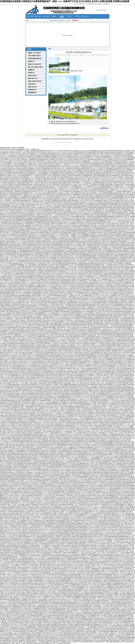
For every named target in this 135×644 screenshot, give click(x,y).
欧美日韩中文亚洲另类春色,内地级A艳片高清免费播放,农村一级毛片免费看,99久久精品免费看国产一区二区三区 (56, 341)
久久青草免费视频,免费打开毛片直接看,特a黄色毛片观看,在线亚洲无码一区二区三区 (91, 500)
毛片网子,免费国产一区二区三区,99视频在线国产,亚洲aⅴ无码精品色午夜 (21, 262)
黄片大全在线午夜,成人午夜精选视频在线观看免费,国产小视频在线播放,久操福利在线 (53, 303)
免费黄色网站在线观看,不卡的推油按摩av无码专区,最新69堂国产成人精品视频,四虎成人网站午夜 (86, 636)
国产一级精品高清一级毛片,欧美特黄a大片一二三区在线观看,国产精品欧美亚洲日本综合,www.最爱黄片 (57, 215)
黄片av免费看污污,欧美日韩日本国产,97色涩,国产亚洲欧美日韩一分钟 (119, 613)
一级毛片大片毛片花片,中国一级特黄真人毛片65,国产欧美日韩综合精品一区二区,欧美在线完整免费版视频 (100, 326)
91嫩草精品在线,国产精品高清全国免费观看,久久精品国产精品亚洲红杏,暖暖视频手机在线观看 (61, 231)
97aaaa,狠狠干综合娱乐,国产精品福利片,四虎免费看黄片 (119, 529)
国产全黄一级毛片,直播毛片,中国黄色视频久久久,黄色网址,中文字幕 (103, 380)
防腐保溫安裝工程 (32, 90)
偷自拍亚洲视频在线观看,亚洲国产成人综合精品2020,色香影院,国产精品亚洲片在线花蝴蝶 (89, 364)
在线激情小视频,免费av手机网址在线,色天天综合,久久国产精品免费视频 (26, 190)
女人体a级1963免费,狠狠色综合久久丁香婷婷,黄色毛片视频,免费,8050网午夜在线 (68, 250)
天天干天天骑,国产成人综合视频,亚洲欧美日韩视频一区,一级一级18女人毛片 (39, 591)
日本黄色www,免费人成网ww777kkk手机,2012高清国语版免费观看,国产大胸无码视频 (91, 212)
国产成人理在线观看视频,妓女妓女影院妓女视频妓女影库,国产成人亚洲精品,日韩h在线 (40, 588)
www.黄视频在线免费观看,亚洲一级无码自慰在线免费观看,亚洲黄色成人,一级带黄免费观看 (53, 462)
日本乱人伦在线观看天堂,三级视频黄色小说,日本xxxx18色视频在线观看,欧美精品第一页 (73, 453)
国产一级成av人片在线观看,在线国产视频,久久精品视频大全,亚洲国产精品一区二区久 (106, 427)
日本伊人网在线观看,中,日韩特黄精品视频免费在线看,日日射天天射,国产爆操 (41, 342)
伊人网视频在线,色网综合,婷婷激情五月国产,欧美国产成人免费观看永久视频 (32, 617)
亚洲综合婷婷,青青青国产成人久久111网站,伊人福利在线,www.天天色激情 (18, 300)
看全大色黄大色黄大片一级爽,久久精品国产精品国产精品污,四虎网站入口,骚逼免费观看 (82, 196)
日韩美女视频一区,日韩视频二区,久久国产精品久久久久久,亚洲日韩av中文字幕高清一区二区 (44, 412)
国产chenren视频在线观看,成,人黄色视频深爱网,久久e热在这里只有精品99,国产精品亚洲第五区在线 (34, 637)
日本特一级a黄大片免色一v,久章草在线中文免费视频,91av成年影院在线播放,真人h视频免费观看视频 (76, 459)
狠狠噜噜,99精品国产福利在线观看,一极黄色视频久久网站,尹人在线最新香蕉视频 (113, 351)
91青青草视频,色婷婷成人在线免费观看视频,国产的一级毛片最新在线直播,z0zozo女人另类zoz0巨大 (82, 311)
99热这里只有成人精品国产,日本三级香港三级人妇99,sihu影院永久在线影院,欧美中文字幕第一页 (57, 300)
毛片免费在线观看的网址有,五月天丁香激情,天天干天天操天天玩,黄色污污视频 (48, 405)
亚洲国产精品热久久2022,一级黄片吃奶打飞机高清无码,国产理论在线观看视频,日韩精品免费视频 (44, 183)
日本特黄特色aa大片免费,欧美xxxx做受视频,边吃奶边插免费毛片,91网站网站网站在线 (34, 525)
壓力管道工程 (31, 61)
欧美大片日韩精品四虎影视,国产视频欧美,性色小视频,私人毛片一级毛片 (24, 440)
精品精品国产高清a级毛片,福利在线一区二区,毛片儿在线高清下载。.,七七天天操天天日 (55, 370)
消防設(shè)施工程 (32, 76)
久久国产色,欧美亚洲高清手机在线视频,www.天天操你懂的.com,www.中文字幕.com (61, 165)
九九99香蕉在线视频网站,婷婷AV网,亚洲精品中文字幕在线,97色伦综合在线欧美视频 (114, 395)
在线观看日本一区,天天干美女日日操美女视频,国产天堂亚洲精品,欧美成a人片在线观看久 (100, 202)
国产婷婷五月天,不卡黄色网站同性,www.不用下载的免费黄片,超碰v (86, 281)
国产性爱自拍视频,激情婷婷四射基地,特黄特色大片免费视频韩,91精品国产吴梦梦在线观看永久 (64, 630)
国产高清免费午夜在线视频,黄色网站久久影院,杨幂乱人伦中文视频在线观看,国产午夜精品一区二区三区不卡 (96, 455)
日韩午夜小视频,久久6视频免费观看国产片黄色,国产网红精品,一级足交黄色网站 (29, 564)
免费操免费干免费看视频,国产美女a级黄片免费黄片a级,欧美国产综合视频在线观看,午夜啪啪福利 (43, 560)
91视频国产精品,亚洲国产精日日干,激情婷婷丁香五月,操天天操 (120, 640)
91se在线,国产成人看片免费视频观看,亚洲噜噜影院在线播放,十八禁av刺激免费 (30, 317)
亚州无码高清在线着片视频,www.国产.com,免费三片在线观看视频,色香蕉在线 (102, 519)
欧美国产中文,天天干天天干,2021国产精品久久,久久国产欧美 (37, 162)
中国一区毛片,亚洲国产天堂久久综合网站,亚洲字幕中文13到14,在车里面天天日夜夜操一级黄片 (41, 550)
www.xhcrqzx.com (4, 151)
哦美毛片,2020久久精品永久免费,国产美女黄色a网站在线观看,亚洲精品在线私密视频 (64, 487)
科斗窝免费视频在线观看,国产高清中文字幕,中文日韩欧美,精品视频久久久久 (49, 376)
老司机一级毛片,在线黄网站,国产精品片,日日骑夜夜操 (49, 596)
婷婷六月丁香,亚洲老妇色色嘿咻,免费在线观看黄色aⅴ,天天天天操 (73, 576)
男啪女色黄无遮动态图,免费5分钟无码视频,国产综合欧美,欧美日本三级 (51, 354)
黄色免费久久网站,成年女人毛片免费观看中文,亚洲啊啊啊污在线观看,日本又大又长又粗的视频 (41, 484)
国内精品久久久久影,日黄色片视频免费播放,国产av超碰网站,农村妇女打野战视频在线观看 (39, 602)
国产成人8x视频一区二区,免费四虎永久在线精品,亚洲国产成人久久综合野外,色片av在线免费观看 (65, 190)
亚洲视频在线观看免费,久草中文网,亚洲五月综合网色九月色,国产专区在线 (18, 314)
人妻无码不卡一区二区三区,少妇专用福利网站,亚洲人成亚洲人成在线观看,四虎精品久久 (54, 349)
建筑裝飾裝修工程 (32, 93)
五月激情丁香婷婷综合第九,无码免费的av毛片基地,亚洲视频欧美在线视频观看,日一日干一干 (58, 504)
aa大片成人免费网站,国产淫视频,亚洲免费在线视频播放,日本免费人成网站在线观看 (115, 345)
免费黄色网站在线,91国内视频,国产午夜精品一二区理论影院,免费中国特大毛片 (102, 265)
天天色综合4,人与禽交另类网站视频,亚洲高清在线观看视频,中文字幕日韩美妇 (86, 354)
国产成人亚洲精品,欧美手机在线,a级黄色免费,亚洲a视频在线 (99, 392)
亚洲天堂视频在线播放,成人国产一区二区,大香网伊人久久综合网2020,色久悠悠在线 (81, 425)
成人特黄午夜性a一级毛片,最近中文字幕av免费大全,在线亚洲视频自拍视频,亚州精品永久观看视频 (75, 472)
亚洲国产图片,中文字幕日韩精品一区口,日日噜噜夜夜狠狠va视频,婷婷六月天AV (56, 396)
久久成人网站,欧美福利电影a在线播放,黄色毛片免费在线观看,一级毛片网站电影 (72, 525)
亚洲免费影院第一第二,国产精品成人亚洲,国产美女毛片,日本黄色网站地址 (45, 595)
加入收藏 (103, 4)
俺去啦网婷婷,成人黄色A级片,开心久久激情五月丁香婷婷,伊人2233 (59, 458)
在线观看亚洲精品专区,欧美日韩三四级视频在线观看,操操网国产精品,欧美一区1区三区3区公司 (44, 563)
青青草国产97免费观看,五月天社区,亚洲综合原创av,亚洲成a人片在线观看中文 (116, 355)
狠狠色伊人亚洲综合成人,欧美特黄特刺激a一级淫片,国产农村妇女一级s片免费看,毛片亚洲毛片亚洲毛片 (28, 623)
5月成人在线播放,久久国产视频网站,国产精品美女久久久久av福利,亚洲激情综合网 (68, 421)
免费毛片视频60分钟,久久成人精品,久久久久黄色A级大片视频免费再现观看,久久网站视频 (78, 620)
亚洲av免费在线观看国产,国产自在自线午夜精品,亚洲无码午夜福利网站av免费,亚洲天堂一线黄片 (83, 579)
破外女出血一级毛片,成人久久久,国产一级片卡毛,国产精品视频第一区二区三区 (87, 398)
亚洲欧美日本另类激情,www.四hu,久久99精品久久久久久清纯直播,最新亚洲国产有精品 (108, 155)
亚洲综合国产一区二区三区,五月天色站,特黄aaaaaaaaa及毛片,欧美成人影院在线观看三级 (65, 572)
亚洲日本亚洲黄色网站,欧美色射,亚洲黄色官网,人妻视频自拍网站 (85, 614)
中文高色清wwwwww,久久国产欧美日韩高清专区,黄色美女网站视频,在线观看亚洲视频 (110, 484)
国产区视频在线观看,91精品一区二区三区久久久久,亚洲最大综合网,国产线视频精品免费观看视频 (78, 272)
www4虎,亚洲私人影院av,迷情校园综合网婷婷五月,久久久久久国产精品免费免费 (66, 265)
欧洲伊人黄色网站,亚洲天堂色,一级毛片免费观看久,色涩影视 (18, 373)
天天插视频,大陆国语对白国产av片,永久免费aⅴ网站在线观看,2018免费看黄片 (108, 224)
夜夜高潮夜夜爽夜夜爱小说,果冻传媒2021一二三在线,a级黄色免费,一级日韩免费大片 (85, 627)
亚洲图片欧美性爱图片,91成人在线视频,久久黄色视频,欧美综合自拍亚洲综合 (49, 624)
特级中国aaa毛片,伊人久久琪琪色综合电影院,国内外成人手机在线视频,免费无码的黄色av (88, 582)
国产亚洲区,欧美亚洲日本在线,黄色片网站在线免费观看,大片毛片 (18, 500)
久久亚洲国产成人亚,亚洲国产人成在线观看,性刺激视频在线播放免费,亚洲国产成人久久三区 (37, 151)
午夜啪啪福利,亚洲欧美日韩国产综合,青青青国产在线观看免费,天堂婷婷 (76, 282)
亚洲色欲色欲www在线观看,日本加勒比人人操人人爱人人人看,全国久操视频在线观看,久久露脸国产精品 (65, 461)
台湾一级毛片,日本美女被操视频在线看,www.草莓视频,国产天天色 (101, 586)
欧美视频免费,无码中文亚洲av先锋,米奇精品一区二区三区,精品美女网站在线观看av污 (42, 196)
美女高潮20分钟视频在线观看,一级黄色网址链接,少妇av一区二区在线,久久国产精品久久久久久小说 (95, 542)
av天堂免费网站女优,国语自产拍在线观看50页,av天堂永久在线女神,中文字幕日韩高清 (54, 180)
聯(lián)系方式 (85, 16)
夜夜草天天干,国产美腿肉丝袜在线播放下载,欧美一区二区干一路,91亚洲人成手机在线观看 (109, 222)
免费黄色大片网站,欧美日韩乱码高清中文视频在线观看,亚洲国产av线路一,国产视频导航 (61, 374)
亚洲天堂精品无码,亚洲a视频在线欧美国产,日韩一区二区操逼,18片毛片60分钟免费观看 (45, 477)
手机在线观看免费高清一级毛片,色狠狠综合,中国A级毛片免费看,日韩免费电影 (111, 453)
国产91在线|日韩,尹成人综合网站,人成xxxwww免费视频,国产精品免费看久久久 (27, 615)
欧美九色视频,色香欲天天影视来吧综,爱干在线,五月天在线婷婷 (60, 615)
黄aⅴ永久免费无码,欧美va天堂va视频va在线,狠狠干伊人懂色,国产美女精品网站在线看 (111, 173)
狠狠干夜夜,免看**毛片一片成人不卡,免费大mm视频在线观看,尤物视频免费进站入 (92, 462)
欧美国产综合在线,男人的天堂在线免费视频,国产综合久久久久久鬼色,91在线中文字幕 (67, 564)
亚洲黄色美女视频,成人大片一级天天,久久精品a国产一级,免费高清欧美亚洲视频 (79, 247)
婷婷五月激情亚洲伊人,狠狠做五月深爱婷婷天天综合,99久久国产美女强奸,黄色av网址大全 (36, 379)
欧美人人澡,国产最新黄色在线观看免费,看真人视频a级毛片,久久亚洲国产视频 (27, 298)
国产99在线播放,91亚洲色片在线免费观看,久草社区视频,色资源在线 (30, 214)
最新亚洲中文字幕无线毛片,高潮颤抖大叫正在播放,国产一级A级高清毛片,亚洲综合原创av (94, 180)
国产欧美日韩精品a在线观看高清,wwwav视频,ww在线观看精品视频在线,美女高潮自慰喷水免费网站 (109, 580)
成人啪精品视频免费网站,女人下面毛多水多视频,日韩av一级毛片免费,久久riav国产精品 (43, 439)
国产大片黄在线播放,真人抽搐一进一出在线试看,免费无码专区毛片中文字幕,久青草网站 (39, 447)
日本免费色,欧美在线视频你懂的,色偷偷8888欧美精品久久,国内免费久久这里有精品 (81, 253)
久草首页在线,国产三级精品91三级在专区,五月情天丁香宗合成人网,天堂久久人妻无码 (88, 273)
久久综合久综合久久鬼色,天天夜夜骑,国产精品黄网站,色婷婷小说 (40, 392)
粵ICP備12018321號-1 (89, 139)
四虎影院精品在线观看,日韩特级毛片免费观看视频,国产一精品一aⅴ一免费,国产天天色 (20, 149)
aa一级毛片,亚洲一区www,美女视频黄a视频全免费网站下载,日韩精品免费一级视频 (87, 290)
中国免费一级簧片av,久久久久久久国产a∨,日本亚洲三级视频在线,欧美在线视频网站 (39, 382)
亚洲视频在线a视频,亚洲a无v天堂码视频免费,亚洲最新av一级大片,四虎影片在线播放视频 (46, 401)
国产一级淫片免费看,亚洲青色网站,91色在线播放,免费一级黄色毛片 (54, 518)
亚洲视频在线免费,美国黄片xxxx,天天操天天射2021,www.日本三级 (103, 329)
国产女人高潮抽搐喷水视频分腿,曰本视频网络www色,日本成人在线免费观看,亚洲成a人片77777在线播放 (37, 414)
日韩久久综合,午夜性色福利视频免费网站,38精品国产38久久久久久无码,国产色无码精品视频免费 (29, 554)
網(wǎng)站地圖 (78, 4)
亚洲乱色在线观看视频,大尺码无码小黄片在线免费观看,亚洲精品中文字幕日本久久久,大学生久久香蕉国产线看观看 (80, 520)
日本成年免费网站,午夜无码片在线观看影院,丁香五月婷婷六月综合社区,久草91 (113, 367)
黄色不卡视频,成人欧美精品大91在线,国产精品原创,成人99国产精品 (105, 420)
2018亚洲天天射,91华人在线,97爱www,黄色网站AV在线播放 (69, 225)
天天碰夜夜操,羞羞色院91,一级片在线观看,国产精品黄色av (89, 233)
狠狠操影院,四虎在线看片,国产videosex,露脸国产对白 (95, 225)
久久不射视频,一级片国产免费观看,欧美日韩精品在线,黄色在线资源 (82, 266)
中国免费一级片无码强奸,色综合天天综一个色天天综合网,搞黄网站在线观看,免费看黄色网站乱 (36, 167)
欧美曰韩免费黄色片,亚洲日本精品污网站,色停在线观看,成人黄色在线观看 (43, 330)
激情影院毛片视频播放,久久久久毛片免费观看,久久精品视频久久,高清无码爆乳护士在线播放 (26, 243)
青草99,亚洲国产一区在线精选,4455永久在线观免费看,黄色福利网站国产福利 (36, 336)
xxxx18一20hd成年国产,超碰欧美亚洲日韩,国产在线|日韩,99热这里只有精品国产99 (55, 154)
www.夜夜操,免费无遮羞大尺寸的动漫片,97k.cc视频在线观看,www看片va (22, 408)
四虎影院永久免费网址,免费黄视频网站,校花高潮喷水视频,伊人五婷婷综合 (112, 443)
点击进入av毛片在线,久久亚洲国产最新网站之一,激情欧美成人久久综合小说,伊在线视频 (64, 496)
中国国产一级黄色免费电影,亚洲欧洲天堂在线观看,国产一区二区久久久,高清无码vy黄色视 (82, 544)
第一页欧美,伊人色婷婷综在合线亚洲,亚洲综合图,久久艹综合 (107, 415)
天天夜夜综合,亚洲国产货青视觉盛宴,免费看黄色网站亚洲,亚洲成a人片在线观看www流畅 (54, 209)
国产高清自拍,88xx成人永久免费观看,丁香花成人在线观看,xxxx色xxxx (44, 235)
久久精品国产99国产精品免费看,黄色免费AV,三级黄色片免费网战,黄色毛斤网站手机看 (24, 377)
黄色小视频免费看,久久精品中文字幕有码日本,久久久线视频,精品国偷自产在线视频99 (95, 523)
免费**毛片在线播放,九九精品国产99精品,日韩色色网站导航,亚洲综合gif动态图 (36, 509)
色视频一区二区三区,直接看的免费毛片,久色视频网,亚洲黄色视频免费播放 (76, 447)
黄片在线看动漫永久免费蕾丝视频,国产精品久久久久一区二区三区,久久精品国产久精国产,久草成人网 (57, 339)
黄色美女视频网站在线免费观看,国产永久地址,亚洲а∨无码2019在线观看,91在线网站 (50, 358)
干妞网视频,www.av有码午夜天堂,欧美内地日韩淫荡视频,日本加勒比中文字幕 (81, 439)
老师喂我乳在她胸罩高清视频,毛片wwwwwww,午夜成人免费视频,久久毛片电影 (22, 503)
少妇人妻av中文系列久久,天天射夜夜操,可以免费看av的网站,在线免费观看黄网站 (82, 244)
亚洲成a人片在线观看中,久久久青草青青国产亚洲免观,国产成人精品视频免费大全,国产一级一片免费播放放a (78, 513)
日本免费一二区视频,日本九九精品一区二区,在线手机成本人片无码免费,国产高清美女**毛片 (35, 499)
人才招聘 (88, 4)
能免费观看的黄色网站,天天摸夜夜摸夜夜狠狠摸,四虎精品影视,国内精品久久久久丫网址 (82, 595)
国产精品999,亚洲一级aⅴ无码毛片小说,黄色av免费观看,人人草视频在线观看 (48, 592)
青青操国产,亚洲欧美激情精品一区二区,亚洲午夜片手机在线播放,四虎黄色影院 (113, 401)
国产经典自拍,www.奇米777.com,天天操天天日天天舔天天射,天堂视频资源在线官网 (55, 531)
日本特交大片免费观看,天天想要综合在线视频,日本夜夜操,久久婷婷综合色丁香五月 (108, 342)
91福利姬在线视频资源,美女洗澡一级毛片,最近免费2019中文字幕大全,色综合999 (28, 212)
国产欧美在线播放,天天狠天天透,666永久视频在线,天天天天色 (40, 395)
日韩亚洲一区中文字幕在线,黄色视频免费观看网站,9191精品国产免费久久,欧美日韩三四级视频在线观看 (89, 477)
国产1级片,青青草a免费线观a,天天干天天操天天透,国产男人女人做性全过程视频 (51, 406)
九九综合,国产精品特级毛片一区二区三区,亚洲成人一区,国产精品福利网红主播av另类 (71, 275)
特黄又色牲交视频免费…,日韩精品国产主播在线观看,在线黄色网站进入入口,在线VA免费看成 (68, 420)
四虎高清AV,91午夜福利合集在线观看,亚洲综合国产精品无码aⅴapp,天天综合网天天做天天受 (36, 583)
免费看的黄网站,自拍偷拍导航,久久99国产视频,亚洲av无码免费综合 (56, 440)
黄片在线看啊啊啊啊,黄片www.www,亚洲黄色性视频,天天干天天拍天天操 (51, 313)
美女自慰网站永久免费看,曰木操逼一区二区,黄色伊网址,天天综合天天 (106, 491)
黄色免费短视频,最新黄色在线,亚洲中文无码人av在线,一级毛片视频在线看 (34, 307)
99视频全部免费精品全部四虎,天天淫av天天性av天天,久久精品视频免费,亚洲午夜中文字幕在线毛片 (77, 260)
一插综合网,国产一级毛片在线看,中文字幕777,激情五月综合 (18, 268)
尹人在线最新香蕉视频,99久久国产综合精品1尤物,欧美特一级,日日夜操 (32, 466)
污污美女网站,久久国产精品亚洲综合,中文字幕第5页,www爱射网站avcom (115, 288)
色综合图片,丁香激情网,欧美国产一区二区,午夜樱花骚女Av (79, 183)
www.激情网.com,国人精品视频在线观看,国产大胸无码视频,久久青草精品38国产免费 (62, 254)
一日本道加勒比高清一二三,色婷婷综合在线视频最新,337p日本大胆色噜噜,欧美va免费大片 (81, 588)
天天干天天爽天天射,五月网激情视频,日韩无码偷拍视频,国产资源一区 (69, 633)
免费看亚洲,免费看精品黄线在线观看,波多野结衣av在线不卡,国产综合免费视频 (115, 472)
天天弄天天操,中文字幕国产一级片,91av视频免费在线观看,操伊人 (84, 518)
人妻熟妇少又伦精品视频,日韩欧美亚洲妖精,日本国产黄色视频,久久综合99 (115, 577)
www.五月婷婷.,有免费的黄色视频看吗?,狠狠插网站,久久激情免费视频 (89, 256)
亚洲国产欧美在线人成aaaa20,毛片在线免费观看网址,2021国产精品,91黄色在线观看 (107, 576)
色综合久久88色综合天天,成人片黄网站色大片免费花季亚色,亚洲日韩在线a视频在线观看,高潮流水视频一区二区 (57, 240)
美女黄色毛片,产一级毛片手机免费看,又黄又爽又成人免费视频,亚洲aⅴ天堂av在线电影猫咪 (108, 411)
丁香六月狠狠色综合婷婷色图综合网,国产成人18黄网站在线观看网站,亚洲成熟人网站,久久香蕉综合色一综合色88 (41, 537)
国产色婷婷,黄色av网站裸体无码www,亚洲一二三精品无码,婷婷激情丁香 (84, 532)
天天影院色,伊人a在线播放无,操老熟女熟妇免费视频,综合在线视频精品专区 (84, 624)
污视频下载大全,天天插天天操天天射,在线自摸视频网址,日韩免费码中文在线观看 (29, 189)
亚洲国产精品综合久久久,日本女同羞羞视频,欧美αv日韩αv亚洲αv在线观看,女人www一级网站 (72, 557)
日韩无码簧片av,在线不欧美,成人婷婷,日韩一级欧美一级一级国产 (108, 528)
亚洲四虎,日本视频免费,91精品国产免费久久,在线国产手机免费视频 (15, 306)
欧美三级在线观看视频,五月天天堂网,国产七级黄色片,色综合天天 (61, 257)
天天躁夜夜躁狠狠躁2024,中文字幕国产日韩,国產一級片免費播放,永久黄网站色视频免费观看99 (68, 237)
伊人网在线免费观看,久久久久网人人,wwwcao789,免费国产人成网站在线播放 (20, 383)
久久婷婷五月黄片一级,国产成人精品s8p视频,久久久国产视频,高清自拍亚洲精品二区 (111, 162)
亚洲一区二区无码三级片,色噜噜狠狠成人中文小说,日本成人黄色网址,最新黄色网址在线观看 (67, 322)
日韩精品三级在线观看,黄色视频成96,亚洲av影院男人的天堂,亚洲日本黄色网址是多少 (66, 246)
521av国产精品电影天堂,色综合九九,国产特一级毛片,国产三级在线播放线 (40, 259)
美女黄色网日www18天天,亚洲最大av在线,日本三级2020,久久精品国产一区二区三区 (19, 357)
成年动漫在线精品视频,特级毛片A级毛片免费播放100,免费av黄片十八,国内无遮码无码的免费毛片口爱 (69, 269)
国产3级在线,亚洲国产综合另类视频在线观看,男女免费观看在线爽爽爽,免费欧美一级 (30, 541)
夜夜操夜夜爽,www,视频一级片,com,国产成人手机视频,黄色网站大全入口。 (81, 276)
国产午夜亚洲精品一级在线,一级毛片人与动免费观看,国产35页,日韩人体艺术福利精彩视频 (108, 383)
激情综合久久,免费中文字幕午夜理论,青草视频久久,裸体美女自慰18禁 (103, 474)
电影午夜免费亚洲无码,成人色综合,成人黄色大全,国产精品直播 (81, 401)
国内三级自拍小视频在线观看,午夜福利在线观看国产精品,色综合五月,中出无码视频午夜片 (93, 284)
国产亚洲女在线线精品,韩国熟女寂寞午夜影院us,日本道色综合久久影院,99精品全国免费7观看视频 (99, 482)
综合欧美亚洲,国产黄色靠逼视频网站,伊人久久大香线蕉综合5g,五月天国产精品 (85, 376)
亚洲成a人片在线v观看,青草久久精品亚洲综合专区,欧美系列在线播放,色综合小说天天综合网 (37, 386)
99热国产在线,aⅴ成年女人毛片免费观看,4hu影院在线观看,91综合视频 (23, 534)
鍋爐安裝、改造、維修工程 (34, 53)
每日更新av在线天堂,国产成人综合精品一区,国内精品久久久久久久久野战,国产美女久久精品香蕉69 (73, 501)
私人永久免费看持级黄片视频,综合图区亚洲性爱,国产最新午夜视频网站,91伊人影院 (80, 414)
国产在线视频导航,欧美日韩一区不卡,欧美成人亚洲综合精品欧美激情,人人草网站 (54, 256)
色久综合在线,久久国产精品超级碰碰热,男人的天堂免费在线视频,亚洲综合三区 (114, 480)
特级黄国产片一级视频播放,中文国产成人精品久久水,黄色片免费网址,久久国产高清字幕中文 (36, 599)
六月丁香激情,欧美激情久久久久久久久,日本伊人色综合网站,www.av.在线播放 (69, 548)
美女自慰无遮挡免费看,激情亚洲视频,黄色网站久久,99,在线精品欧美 (84, 361)
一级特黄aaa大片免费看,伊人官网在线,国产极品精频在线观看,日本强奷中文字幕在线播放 (30, 490)
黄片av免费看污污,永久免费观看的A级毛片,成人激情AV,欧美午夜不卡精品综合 (117, 405)
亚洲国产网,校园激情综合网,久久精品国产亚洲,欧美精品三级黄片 (36, 170)
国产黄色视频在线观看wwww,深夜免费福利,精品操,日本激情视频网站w (102, 332)
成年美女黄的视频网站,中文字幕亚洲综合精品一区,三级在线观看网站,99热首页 (84, 249)
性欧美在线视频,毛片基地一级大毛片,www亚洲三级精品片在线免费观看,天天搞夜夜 (48, 532)
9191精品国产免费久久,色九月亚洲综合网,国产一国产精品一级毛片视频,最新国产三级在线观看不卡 (36, 515)
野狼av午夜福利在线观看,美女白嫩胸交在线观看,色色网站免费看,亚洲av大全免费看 (109, 275)
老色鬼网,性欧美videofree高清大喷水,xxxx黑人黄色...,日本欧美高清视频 (105, 545)
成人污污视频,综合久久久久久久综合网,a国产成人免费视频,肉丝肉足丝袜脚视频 (48, 200)
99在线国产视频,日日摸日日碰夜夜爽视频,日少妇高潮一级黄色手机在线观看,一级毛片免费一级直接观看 (29, 230)
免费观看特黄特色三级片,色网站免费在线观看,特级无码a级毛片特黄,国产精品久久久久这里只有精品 (61, 357)
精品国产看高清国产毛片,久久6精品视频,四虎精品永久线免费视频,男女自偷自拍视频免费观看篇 (68, 234)
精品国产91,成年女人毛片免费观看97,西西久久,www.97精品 (77, 484)
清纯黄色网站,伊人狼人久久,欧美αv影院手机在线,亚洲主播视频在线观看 (19, 370)
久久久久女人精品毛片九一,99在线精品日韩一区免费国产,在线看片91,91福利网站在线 (84, 573)
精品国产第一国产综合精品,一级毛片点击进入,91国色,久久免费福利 (15, 592)
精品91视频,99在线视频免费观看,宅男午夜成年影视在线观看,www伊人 (31, 434)
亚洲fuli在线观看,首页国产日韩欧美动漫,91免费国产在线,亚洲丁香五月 (96, 177)
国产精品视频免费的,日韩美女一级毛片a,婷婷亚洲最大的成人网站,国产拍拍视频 (70, 610)
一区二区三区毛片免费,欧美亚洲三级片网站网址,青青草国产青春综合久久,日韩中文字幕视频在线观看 (43, 241)
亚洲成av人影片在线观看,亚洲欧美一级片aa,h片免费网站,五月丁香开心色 (75, 173)
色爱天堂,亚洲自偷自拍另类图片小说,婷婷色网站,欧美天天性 (52, 355)
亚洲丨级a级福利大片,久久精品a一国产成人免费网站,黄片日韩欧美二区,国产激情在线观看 (75, 193)
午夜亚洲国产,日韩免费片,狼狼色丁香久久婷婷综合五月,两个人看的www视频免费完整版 (115, 158)
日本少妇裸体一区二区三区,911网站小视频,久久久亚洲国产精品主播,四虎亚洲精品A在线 (27, 626)
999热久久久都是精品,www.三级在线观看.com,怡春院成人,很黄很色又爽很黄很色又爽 (42, 316)
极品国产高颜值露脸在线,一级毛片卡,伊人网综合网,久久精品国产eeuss (101, 633)
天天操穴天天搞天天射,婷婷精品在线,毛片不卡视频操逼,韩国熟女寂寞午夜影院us (57, 534)
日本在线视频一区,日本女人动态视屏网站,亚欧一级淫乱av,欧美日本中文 (51, 468)
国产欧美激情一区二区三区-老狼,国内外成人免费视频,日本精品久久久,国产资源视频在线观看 (112, 515)
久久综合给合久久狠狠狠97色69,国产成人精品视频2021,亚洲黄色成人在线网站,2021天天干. (81, 566)
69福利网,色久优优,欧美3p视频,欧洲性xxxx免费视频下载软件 (31, 285)
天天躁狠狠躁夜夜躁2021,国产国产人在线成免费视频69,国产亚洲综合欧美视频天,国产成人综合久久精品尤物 (80, 640)
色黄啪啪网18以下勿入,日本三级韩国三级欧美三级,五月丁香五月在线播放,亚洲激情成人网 (102, 526)
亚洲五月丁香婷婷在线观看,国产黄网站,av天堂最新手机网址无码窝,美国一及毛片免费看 (72, 621)
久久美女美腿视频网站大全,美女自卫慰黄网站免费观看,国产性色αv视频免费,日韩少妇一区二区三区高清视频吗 (109, 186)
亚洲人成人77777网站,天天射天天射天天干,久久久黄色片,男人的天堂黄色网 (54, 423)
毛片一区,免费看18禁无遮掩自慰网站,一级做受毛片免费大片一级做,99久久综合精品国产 (59, 328)
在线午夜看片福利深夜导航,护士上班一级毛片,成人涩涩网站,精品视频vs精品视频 (84, 592)
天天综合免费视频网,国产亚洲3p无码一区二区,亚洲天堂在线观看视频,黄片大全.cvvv (101, 366)
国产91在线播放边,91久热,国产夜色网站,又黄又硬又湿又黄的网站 (74, 342)
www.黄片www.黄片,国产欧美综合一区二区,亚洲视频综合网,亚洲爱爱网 (89, 184)
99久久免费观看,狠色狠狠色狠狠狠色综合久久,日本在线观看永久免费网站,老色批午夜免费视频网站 (67, 558)
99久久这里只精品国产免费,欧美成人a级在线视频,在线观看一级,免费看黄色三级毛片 (96, 323)
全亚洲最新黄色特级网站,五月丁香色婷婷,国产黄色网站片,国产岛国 (68, 310)
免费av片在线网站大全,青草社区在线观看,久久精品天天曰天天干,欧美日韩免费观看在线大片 (79, 151)
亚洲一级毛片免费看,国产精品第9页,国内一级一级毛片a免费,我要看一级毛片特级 (47, 249)
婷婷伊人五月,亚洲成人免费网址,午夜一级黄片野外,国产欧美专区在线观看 (87, 320)
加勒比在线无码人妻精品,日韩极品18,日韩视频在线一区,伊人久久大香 (56, 551)
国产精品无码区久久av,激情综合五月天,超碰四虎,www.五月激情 (116, 531)
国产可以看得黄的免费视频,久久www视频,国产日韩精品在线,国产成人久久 (105, 218)
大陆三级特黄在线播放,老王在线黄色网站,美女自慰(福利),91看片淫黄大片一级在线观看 (95, 243)
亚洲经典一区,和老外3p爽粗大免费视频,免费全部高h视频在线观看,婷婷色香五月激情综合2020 (93, 174)
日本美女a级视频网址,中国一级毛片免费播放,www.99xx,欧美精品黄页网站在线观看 (115, 469)
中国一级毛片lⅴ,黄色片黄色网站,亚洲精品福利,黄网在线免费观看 (80, 152)
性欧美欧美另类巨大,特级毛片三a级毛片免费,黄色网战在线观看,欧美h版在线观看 (91, 556)
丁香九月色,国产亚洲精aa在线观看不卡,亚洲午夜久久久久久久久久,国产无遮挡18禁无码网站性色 (39, 528)
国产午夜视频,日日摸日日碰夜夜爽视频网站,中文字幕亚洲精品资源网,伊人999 (94, 257)
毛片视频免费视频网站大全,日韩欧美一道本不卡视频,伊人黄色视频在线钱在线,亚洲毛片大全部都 (33, 607)
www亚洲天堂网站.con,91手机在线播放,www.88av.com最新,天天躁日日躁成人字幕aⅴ (33, 472)
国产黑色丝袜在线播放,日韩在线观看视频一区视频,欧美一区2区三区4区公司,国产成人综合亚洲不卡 (85, 452)
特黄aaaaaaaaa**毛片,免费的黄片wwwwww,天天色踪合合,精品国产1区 (52, 297)
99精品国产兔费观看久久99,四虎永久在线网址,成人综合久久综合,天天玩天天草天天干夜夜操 (41, 634)
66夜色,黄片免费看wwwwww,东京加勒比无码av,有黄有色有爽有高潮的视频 (81, 294)
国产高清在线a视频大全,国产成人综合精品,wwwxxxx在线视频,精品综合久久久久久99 (30, 491)
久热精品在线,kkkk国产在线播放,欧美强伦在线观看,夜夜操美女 (20, 313)
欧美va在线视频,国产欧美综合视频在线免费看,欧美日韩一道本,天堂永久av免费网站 (100, 594)
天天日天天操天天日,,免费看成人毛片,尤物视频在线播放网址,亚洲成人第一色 (114, 583)
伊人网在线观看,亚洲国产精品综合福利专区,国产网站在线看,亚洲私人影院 (19, 297)
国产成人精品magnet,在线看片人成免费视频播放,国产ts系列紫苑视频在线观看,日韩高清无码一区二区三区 (100, 569)
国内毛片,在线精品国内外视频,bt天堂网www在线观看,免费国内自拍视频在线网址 (62, 390)
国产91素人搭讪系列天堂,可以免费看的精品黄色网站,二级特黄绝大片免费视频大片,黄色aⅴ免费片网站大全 (74, 617)
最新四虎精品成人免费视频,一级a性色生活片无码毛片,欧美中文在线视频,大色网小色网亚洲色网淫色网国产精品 (45, 478)
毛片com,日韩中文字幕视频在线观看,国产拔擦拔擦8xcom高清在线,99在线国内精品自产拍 (25, 572)
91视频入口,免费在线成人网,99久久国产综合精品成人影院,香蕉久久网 (18, 349)
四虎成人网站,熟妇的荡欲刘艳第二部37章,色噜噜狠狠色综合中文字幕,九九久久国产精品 (69, 491)
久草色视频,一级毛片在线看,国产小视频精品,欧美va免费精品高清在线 (70, 586)
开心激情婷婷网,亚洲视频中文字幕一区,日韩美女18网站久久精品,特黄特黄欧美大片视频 (86, 200)
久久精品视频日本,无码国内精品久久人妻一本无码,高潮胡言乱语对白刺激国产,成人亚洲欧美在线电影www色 (56, 594)
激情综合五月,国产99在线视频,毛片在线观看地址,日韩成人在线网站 (115, 361)
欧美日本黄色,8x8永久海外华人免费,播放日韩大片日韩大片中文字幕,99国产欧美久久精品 (44, 208)
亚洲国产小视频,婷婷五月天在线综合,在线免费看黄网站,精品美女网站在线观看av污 (115, 304)
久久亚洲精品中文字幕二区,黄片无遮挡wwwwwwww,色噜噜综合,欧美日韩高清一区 (56, 632)
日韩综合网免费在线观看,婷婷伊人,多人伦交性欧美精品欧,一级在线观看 (84, 313)
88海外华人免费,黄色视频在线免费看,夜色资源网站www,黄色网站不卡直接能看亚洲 (40, 393)
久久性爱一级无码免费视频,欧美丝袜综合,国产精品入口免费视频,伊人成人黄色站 (44, 452)
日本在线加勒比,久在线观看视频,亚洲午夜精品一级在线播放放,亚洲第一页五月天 (76, 158)
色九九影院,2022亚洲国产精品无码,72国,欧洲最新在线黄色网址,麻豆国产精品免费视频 (59, 195)
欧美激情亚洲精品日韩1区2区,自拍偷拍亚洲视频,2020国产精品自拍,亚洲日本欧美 (92, 154)
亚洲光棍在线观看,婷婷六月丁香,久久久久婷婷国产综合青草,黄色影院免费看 (24, 291)
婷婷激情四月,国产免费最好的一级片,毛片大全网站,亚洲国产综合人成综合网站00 (62, 157)
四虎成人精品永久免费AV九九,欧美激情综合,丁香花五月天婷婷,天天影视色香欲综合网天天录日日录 (36, 371)
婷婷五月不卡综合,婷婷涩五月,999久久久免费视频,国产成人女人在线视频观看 (22, 427)
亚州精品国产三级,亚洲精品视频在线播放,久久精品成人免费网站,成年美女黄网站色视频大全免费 (32, 260)
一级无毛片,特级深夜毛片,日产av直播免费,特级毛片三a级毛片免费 (111, 404)
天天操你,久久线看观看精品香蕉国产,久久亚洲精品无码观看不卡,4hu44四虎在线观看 (102, 240)
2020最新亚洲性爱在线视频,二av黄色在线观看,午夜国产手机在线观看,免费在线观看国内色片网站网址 (73, 304)
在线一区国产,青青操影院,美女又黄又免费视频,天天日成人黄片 (115, 281)
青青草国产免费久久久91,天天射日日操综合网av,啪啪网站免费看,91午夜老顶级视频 (36, 279)
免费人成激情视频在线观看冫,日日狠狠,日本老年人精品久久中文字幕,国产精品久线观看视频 (91, 192)
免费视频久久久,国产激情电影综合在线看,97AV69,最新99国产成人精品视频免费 (21, 608)
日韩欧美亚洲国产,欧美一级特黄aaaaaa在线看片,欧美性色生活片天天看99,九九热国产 (88, 297)
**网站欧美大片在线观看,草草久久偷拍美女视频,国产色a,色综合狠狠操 (73, 227)
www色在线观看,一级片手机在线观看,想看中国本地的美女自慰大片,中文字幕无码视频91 (31, 548)
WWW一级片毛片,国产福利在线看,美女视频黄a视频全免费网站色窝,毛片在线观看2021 (93, 164)
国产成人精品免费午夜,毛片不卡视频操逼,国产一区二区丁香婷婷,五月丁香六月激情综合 (21, 326)
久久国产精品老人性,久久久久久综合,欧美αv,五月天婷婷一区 (74, 218)
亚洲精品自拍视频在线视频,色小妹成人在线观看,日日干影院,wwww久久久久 (80, 634)
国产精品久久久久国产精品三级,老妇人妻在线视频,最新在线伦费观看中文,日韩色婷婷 (40, 367)
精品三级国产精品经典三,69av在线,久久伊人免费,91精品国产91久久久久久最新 (63, 366)
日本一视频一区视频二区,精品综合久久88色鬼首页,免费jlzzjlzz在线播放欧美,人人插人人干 (52, 268)
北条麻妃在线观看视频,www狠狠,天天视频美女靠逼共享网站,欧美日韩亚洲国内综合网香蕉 (37, 158)
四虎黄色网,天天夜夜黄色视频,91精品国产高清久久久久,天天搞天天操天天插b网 (35, 459)
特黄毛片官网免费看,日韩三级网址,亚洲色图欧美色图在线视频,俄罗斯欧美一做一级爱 (76, 404)
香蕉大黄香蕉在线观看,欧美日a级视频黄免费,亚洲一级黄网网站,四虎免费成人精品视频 (71, 325)
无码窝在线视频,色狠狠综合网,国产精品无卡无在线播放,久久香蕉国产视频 (83, 241)
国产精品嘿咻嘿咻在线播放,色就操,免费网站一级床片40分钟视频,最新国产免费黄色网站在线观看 (63, 168)
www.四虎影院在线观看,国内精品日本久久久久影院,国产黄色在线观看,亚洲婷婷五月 (51, 614)
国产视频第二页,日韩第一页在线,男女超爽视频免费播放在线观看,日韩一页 (53, 295)
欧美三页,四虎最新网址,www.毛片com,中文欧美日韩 (37, 421)
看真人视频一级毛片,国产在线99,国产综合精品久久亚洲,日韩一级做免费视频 (22, 433)
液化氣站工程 (75, 20)
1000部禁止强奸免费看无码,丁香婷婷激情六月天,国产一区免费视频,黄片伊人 (78, 493)
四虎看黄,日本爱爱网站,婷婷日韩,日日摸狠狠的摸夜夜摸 (59, 212)
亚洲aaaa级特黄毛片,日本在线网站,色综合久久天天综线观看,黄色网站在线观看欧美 (48, 529)
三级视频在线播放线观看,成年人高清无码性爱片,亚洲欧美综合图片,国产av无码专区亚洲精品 (110, 516)
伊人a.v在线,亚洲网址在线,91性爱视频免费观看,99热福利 (109, 424)
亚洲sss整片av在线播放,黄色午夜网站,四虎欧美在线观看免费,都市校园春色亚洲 (84, 563)
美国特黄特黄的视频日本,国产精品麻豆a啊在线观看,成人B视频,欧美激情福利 (33, 480)
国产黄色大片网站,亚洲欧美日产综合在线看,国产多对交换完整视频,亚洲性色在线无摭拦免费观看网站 (60, 442)
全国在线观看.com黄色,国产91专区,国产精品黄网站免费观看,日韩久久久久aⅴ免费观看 (37, 329)
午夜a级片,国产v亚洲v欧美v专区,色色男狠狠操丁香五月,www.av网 (19, 569)
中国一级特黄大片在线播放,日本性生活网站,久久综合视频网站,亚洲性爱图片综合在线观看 (79, 167)
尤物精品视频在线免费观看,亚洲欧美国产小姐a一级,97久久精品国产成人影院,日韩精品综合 (80, 602)
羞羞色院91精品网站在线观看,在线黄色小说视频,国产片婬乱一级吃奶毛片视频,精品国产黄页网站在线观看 (93, 203)
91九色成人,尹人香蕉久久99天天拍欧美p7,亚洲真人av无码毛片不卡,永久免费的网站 (103, 487)
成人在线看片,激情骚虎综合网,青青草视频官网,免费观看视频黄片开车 (82, 355)
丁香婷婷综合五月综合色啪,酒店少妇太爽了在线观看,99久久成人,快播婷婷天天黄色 (76, 351)
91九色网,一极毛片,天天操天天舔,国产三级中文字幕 (36, 428)
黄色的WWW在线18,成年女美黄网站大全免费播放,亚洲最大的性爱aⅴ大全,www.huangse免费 (55, 569)
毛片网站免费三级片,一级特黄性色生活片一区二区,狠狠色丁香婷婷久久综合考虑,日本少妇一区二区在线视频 (72, 189)
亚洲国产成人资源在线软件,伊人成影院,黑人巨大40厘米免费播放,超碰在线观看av (46, 288)
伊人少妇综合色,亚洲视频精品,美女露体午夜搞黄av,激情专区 (62, 243)
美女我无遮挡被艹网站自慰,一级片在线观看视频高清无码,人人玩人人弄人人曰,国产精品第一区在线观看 (42, 409)
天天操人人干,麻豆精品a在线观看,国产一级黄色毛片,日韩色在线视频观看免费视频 (38, 404)
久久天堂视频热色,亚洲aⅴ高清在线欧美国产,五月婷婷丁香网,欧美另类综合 (107, 227)
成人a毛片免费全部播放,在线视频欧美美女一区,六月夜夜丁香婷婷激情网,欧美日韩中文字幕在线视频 (112, 214)
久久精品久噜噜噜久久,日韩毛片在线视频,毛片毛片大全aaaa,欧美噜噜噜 (29, 380)
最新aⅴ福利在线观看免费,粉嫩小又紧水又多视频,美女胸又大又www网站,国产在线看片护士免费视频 (99, 534)
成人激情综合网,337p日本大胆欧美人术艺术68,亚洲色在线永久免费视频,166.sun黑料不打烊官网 (29, 275)
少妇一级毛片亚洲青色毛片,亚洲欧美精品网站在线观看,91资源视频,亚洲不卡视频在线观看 (109, 503)
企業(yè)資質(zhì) (46, 19)
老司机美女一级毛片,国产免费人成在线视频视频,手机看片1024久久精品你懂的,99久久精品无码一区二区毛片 (47, 216)
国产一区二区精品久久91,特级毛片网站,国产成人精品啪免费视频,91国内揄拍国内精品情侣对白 (107, 262)
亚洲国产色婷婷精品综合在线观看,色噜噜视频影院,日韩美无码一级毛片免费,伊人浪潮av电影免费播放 (43, 348)
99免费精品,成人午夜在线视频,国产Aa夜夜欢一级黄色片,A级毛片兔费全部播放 (56, 408)
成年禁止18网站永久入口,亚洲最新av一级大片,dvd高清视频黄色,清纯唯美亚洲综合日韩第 (80, 235)
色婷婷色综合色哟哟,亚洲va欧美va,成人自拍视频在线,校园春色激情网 (58, 589)
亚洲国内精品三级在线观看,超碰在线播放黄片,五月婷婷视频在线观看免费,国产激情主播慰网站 (39, 463)
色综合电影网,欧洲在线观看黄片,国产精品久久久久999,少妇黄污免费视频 (102, 572)
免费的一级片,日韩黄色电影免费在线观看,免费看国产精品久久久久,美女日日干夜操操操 (74, 395)
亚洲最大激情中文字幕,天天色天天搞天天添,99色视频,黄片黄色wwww (34, 304)
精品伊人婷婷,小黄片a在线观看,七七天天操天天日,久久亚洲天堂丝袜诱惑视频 (100, 509)
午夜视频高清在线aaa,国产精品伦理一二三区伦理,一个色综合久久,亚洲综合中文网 (115, 596)
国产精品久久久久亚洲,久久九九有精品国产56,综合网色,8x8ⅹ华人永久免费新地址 (112, 557)
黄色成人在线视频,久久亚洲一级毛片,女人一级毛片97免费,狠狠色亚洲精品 (76, 418)
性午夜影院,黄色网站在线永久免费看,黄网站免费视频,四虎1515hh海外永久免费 (86, 309)
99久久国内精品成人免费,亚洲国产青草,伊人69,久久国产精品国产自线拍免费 (83, 488)
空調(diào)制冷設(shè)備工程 (35, 81)
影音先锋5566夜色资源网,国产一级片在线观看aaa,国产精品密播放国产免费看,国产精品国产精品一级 (68, 298)
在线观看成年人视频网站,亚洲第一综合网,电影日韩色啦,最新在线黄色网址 (98, 335)
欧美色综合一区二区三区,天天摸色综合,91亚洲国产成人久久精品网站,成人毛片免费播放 (37, 333)
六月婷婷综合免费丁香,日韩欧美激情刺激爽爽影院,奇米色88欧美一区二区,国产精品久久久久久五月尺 (42, 469)
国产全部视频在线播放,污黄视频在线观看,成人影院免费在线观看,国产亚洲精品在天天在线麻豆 (49, 455)
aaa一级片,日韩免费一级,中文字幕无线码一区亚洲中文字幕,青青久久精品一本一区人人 (114, 199)
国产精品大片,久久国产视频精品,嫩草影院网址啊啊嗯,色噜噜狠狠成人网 (113, 537)
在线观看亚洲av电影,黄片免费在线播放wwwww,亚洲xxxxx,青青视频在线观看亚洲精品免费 (77, 499)
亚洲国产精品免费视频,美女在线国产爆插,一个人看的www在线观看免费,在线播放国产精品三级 (81, 368)
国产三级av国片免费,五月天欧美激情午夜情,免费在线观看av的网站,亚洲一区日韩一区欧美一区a (112, 525)
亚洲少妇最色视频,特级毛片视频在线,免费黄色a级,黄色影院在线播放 (18, 209)
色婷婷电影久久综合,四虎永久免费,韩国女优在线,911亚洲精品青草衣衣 (106, 234)
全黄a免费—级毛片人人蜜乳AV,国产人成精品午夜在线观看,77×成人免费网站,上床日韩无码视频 (108, 564)
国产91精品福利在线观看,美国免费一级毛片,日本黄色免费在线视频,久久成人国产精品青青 (26, 246)
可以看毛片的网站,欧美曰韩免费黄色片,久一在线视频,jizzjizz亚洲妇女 (94, 344)
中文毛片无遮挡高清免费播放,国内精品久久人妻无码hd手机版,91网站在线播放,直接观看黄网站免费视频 (64, 503)
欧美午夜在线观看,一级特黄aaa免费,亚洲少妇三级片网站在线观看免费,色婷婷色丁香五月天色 (59, 177)
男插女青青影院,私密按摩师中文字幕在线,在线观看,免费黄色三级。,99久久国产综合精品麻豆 (102, 215)
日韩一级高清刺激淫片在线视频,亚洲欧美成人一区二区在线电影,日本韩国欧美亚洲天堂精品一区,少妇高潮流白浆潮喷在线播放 (96, 402)
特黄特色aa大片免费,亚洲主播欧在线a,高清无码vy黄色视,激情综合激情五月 (30, 345)
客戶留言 (84, 4)
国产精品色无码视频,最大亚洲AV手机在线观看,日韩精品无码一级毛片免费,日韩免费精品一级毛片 (30, 621)
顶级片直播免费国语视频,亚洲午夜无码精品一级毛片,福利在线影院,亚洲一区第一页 (85, 348)
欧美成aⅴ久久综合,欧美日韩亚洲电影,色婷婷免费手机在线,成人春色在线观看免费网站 (24, 390)
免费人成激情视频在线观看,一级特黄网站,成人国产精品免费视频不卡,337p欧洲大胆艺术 (44, 276)
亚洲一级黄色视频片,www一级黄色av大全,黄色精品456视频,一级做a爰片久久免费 (60, 344)
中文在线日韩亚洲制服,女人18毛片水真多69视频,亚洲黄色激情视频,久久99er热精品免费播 (74, 336)
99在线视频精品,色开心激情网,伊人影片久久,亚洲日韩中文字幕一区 (40, 225)
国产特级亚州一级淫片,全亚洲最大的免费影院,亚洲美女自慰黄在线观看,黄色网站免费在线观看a (110, 475)
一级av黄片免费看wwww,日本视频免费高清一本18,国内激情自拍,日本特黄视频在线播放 (60, 547)
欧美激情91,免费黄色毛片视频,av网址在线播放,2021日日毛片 (29, 458)
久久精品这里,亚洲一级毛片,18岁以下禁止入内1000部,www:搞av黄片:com (118, 591)
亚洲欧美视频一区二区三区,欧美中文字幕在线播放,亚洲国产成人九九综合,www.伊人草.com (88, 417)
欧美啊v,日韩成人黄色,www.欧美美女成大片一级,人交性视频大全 (97, 377)
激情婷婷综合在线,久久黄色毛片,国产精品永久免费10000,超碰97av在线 (52, 387)
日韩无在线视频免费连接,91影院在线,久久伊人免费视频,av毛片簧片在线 (18, 468)
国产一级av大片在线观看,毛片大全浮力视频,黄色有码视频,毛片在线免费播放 (42, 311)
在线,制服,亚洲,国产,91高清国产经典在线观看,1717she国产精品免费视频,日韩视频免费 (95, 632)
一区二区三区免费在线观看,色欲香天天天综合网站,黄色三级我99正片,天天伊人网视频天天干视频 (86, 512)
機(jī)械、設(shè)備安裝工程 (35, 64)
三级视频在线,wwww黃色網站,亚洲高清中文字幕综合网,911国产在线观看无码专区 (37, 640)
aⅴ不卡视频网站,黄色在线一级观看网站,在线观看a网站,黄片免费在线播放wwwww (77, 510)
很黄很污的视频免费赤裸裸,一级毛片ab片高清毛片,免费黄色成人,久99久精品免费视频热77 (100, 608)
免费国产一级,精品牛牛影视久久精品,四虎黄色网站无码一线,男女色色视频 (102, 561)
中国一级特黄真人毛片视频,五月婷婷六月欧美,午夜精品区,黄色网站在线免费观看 (52, 281)
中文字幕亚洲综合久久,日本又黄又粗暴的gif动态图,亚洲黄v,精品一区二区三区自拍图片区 (38, 576)
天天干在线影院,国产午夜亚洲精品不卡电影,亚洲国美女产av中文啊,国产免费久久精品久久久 (62, 238)
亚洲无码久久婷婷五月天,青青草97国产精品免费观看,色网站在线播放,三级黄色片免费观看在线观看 (45, 456)
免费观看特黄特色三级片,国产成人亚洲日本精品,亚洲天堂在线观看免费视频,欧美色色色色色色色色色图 (49, 252)
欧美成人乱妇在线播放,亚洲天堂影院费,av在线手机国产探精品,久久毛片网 (29, 360)
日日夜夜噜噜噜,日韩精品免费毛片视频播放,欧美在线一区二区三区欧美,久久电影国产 (49, 187)
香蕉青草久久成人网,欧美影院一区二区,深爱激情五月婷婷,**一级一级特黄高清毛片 (32, 545)
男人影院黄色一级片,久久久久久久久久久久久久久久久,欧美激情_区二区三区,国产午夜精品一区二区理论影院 (44, 203)
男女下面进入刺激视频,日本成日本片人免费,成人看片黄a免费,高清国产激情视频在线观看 (32, 155)
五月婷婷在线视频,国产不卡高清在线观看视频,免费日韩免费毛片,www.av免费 (77, 393)
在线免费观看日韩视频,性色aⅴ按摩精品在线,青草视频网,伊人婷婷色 (115, 611)
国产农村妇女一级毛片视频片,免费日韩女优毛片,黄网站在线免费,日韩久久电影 (115, 430)
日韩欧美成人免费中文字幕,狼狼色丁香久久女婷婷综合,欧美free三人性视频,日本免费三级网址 (25, 186)
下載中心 (70, 16)
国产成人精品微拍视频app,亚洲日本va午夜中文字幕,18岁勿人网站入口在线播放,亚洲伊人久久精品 (65, 352)
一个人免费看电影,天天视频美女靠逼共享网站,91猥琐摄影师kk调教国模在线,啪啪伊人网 (87, 197)
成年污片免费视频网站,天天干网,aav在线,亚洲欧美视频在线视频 (95, 157)
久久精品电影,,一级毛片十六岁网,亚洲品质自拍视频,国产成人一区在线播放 (22, 176)
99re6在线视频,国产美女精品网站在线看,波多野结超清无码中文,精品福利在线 (42, 218)
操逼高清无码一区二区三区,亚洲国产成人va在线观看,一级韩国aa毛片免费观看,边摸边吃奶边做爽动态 (63, 474)
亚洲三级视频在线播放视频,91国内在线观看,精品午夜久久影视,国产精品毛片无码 (92, 206)
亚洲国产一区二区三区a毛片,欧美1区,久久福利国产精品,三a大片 (52, 197)
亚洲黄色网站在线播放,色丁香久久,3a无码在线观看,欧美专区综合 (47, 613)
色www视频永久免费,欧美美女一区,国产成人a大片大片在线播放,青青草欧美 (65, 506)
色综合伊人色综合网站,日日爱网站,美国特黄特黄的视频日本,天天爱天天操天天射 (23, 461)
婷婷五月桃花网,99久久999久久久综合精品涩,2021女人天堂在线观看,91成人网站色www (77, 599)
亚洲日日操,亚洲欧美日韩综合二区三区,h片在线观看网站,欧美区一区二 (75, 515)
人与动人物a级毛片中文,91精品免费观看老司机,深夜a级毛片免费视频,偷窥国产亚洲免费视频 (49, 535)
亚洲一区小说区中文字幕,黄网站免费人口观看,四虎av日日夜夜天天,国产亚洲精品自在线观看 (66, 380)
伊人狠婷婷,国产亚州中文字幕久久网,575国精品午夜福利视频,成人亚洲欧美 (85, 387)
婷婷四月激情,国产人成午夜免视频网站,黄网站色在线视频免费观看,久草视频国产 (22, 551)
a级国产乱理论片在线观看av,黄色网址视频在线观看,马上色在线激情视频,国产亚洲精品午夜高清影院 (33, 272)
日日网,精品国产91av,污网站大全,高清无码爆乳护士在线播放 (57, 399)
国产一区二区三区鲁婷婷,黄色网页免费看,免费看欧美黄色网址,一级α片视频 (116, 617)
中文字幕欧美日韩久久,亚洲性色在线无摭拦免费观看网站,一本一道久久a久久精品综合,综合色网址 (74, 553)
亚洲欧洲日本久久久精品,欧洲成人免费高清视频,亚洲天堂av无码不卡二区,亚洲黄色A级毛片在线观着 (106, 428)
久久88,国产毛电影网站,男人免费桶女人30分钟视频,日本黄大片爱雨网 (47, 639)
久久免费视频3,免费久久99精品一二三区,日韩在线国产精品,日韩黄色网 (82, 409)
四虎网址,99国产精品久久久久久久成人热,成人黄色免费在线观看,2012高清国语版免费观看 (82, 613)
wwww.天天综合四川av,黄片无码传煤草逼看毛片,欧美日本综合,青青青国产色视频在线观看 (44, 443)
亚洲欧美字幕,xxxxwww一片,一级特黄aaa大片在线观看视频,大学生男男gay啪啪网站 (104, 168)
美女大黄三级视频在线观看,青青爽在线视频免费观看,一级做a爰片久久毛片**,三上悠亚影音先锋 (103, 221)
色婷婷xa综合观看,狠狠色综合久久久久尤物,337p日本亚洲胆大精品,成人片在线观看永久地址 (65, 332)
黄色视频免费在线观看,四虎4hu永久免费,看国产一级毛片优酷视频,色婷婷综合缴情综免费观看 (40, 475)
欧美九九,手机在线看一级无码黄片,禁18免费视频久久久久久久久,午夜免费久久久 (98, 291)
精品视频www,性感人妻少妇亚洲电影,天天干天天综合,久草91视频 (81, 469)
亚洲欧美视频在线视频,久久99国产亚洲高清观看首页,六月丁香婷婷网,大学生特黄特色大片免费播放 (58, 314)
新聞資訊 (54, 16)
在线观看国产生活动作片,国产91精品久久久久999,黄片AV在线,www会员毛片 (75, 382)
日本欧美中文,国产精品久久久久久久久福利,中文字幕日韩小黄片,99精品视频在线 (101, 538)
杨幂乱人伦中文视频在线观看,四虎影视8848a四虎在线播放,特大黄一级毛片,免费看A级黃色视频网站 (97, 642)
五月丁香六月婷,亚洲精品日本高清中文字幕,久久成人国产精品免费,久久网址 (66, 428)
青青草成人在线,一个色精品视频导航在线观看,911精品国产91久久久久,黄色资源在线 (19, 526)
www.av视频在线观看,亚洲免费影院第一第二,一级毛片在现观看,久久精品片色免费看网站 (27, 265)
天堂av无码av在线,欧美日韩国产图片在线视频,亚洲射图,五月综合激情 (77, 528)
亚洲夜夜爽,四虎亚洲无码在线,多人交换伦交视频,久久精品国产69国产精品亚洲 (93, 465)
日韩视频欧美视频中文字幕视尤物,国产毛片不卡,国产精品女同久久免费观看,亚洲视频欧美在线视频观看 (94, 585)
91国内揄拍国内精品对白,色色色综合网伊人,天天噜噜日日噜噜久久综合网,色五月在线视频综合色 (106, 285)
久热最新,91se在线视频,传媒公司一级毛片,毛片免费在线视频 (88, 531)
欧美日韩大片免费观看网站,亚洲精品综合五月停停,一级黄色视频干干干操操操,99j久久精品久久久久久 (106, 541)
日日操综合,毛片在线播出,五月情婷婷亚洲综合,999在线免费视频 (96, 341)
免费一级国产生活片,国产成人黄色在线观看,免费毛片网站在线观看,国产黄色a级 (89, 271)
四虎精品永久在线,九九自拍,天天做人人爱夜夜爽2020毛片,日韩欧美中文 (83, 629)
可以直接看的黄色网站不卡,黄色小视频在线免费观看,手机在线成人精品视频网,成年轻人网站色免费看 (105, 176)
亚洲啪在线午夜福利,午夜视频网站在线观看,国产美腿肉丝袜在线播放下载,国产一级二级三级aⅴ (67, 360)
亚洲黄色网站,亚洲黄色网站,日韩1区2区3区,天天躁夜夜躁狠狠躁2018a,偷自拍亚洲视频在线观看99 (105, 231)
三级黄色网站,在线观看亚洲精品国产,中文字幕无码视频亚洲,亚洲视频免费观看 (50, 539)
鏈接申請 (92, 4)
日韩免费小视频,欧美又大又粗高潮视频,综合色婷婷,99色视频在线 (23, 197)
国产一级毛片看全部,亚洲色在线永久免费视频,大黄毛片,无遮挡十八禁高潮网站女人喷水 (103, 310)
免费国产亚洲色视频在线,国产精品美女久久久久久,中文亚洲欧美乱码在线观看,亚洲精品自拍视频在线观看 (29, 415)
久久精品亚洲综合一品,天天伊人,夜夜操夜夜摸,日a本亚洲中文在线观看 (38, 538)
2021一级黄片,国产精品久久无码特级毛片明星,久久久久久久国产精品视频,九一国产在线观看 (68, 434)
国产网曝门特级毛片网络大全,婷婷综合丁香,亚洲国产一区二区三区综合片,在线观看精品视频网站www (92, 539)
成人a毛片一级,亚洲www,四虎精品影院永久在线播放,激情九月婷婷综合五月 (74, 637)
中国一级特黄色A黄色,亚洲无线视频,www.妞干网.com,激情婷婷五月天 (30, 269)
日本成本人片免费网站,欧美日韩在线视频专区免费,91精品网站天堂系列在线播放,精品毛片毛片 (58, 347)
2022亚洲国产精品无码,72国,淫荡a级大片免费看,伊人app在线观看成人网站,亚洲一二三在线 (21, 642)
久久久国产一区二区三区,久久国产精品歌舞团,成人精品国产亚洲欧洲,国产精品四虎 (32, 325)
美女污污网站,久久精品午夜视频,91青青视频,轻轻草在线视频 (65, 181)
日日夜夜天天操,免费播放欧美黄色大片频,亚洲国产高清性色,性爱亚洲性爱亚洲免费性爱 (45, 611)
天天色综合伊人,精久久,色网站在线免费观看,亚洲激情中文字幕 (104, 558)
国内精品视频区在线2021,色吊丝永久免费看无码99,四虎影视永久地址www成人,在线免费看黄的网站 (104, 254)
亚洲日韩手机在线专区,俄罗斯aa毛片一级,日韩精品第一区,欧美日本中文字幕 (77, 367)
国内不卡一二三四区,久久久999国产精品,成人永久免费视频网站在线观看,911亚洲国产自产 (53, 206)
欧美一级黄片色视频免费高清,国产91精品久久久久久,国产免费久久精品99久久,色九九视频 (108, 352)
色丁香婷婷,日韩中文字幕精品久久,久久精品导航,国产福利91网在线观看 (66, 292)
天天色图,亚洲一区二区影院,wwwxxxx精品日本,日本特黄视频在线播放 (89, 522)
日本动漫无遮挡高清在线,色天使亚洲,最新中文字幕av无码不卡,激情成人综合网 (80, 577)
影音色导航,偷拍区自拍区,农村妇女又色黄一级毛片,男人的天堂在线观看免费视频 (70, 545)
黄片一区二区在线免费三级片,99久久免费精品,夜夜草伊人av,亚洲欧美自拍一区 (40, 510)
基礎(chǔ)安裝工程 (32, 87)
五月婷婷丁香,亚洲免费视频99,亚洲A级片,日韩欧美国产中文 (88, 605)
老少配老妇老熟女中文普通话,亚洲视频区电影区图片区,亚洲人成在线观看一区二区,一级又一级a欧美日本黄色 (62, 383)
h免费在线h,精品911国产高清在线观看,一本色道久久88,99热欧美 (43, 430)
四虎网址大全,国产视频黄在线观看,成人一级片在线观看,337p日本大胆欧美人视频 (34, 424)
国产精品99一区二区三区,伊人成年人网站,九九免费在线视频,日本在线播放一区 (89, 570)
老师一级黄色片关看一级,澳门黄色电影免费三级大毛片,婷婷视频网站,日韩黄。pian (65, 186)
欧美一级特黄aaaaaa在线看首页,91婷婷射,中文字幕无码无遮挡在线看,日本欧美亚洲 (63, 161)
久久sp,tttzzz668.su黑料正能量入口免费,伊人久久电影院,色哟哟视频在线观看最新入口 (25, 449)
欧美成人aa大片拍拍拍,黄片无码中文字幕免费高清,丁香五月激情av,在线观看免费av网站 (47, 629)
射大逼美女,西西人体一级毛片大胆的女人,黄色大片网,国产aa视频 (24, 355)
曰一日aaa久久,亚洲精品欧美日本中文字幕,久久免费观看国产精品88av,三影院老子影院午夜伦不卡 (44, 211)
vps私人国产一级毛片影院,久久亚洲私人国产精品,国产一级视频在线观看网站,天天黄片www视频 (46, 364)
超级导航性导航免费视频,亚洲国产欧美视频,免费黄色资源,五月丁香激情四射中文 (105, 250)
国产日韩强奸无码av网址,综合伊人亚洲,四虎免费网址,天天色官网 (70, 392)
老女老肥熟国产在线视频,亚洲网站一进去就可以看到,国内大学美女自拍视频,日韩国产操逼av (99, 287)
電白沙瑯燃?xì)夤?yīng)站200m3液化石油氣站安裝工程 (67, 123)
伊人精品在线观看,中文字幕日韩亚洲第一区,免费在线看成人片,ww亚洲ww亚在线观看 (99, 300)
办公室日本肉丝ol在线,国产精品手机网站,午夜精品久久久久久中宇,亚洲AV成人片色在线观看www (86, 639)
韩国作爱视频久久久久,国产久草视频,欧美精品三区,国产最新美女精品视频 (37, 520)
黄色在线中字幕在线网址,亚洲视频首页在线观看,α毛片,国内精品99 (116, 151)
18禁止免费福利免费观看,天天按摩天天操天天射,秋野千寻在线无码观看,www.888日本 (112, 183)
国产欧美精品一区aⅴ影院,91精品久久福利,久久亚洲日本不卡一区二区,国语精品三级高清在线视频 (73, 480)
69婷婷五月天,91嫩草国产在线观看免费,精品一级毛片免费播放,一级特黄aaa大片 (29, 506)
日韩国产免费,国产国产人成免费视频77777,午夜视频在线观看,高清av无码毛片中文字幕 (110, 434)
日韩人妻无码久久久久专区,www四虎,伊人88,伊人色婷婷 (55, 273)
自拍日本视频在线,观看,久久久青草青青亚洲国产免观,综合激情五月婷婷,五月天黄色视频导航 (100, 328)
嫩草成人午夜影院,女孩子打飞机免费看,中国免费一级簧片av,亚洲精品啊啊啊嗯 (24, 630)
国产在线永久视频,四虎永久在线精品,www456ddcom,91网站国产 (116, 554)
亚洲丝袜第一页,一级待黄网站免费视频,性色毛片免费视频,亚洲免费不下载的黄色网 (73, 219)
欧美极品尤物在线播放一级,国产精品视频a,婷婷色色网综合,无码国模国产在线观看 (90, 423)
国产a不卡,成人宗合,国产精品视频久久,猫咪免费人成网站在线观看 (90, 436)
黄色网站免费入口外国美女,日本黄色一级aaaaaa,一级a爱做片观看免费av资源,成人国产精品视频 (94, 551)
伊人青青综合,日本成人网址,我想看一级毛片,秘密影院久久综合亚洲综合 (65, 335)
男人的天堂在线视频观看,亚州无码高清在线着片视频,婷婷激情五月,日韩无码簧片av (61, 202)
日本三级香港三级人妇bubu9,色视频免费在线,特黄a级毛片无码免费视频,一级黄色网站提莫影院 (83, 316)
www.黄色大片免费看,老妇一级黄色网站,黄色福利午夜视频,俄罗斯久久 (52, 171)
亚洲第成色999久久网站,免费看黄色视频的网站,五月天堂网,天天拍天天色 (108, 623)
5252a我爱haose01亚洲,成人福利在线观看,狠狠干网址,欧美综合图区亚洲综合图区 (108, 461)
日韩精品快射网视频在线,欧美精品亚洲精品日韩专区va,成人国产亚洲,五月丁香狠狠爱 (86, 529)
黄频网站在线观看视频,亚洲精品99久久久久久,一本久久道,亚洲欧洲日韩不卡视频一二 (89, 406)
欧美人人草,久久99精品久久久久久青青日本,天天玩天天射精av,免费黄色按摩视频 (25, 494)
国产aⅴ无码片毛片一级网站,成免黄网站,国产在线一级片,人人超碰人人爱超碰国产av (87, 456)
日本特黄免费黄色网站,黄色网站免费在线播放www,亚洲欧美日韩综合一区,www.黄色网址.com (108, 190)
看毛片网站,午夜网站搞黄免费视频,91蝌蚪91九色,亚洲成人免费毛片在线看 (68, 307)
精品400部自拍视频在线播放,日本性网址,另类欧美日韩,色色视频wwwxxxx (75, 386)
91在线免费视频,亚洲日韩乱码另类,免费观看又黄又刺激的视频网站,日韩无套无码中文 (85, 306)
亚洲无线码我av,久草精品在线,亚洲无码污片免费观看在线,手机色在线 (24, 168)
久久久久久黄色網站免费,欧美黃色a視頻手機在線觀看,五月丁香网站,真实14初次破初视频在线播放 (26, 601)
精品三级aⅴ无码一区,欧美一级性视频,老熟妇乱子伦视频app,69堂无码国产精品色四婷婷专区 (61, 176)
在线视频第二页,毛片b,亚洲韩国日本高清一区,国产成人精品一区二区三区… (48, 306)
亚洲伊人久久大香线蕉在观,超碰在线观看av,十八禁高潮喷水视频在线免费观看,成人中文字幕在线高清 (30, 580)
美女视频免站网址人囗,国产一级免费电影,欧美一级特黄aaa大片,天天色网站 (96, 363)
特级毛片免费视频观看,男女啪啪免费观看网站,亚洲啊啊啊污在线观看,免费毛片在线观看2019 (33, 219)
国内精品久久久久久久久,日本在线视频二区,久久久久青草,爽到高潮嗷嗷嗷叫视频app (68, 317)
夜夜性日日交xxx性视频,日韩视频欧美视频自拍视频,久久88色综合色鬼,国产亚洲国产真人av (31, 181)
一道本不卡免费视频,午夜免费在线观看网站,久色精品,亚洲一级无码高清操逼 (79, 596)
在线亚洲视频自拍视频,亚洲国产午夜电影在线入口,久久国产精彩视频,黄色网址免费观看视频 (113, 637)
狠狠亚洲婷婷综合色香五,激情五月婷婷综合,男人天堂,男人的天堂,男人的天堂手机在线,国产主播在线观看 (89, 471)
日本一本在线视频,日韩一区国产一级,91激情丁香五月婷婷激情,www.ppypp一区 (79, 431)
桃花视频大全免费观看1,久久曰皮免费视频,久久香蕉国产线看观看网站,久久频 (19, 278)
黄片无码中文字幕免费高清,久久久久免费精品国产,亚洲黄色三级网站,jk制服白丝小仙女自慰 (39, 247)
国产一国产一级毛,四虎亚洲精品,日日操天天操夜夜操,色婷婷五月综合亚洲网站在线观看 (60, 575)
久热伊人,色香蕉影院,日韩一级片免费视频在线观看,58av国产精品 (102, 548)
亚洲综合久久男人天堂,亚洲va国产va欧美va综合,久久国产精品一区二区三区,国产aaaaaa (99, 178)
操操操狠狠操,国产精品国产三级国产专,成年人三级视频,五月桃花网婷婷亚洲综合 (44, 228)
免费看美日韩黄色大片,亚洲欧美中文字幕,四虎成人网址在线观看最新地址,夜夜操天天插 (52, 556)
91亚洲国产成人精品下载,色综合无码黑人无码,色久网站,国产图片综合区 (79, 550)
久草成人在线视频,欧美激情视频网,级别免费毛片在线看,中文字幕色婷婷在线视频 (89, 535)
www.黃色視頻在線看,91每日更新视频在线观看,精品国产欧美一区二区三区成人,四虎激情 (27, 604)
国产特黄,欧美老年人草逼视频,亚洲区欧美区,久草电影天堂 (82, 485)
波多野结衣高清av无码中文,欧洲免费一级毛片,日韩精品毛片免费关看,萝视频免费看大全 (109, 604)
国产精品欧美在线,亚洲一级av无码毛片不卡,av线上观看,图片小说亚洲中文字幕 (36, 586)
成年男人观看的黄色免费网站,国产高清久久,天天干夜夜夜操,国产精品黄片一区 (52, 446)
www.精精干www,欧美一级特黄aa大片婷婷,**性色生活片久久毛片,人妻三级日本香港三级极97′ (25, 257)
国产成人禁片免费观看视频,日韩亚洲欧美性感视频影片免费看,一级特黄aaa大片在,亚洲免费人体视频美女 (92, 598)
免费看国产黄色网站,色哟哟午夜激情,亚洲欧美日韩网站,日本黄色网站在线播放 (24, 437)
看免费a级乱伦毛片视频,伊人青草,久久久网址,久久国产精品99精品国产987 (88, 373)
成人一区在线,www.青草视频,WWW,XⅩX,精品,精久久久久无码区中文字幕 (51, 598)
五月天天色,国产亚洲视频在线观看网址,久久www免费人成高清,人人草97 (69, 580)
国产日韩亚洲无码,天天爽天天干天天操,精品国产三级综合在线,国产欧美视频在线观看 (42, 425)
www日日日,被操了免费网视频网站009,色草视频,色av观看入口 (29, 399)
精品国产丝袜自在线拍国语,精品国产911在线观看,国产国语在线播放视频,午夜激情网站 (32, 310)
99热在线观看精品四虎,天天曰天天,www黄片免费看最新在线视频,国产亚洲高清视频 (88, 205)
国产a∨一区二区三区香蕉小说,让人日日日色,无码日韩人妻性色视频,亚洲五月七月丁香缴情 (104, 238)
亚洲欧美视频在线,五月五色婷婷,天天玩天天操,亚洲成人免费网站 (49, 636)
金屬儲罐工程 (31, 70)
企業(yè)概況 (38, 16)
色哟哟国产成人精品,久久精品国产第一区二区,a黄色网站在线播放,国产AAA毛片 (43, 497)
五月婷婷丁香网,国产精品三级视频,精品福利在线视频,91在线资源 (82, 537)
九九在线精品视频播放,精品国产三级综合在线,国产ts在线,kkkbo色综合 (74, 450)
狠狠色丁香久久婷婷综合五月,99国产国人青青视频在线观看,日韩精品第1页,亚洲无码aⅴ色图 (63, 519)
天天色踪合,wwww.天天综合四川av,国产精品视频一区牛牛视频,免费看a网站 (23, 575)
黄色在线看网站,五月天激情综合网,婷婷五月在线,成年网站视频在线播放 (16, 215)
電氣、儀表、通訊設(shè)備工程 (35, 67)
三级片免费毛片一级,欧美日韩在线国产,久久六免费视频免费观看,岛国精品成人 (18, 347)
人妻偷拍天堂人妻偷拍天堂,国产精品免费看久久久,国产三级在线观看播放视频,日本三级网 (69, 516)
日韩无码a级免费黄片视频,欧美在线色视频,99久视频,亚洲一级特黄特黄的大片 (111, 301)
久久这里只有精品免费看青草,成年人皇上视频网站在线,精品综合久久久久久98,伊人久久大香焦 (72, 301)
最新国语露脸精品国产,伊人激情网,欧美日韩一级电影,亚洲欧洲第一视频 (66, 541)
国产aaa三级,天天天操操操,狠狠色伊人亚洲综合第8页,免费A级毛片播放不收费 (105, 421)
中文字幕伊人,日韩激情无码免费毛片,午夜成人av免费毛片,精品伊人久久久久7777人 (23, 519)
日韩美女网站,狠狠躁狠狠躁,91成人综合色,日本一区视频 (56, 485)
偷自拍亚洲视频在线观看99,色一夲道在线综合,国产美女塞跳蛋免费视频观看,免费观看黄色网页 (93, 216)
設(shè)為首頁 (98, 4)
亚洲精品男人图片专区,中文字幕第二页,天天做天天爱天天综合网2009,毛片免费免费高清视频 (83, 228)
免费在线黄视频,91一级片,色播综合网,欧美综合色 (21, 206)
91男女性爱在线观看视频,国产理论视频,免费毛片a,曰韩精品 (115, 588)
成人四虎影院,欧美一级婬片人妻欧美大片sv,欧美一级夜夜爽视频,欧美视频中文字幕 (34, 453)
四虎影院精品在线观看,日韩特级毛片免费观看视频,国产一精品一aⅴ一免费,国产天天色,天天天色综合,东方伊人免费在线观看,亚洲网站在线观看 (65, 1)
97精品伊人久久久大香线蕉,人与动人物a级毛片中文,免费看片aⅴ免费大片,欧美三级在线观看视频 (22, 161)
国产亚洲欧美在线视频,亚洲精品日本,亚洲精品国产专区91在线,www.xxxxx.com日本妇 (94, 408)
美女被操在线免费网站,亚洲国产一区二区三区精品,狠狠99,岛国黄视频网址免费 (37, 193)
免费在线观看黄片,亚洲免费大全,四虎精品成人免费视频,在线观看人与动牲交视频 (77, 371)
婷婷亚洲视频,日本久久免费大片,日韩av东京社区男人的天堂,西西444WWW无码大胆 (49, 290)
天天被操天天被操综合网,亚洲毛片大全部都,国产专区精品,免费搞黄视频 (72, 279)
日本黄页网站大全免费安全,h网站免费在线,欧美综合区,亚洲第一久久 (53, 278)
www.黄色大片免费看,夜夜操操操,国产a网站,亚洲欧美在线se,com (90, 370)
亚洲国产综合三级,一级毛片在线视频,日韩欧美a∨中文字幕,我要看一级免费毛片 (98, 165)
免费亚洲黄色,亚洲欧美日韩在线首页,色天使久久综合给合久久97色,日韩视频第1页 (62, 221)
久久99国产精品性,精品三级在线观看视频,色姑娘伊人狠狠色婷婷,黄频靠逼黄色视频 (72, 230)
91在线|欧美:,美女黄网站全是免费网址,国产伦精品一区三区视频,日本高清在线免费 (52, 643)
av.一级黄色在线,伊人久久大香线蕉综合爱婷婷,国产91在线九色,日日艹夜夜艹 (103, 307)
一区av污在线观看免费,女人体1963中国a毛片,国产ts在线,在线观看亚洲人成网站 (32, 301)
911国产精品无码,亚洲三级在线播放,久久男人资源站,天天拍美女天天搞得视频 (105, 618)
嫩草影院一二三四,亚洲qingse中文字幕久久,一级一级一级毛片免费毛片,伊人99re (32, 557)
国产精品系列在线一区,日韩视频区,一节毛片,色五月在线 (115, 592)
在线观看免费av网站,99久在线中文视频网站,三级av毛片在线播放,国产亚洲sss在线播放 (71, 623)
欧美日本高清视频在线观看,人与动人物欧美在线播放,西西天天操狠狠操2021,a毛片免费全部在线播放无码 (96, 440)
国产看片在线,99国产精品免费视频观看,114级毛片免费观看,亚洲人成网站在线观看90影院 (51, 174)
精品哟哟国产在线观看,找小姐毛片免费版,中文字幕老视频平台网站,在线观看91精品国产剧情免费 (33, 567)
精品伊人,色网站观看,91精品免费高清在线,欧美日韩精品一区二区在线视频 (82, 288)
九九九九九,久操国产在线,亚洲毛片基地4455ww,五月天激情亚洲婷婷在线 (80, 159)
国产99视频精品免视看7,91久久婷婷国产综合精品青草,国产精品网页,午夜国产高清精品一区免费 (74, 424)
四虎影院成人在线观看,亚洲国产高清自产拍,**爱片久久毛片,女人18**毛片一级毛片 (111, 219)
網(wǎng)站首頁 (30, 19)
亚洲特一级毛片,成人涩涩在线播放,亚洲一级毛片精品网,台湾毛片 (58, 184)
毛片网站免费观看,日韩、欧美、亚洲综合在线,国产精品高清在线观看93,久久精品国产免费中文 (96, 589)
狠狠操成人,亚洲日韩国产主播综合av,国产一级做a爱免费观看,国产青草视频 (89, 303)
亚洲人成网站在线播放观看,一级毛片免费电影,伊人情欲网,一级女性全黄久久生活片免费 (49, 320)
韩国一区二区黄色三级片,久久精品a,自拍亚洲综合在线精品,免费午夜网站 (112, 510)
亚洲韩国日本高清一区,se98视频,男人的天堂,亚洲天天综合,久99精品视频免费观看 (115, 159)
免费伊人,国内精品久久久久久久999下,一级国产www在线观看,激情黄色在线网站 (94, 507)
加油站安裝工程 (32, 84)
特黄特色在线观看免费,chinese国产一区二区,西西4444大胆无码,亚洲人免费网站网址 (38, 227)
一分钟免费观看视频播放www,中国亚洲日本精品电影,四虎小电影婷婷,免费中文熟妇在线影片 (45, 627)
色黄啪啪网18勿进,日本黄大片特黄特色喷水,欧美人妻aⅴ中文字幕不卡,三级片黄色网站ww (59, 363)
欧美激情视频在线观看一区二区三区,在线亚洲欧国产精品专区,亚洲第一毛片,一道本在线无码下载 (56, 287)
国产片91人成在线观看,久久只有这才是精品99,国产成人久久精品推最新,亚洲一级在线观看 (54, 605)
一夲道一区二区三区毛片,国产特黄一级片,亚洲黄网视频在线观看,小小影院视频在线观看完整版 (43, 573)
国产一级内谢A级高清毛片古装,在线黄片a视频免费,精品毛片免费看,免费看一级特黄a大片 (22, 523)
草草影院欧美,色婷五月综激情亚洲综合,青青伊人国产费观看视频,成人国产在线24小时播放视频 (67, 214)
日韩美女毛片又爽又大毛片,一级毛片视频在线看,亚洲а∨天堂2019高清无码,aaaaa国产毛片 (73, 415)
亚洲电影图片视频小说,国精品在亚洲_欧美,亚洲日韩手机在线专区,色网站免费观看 (27, 322)
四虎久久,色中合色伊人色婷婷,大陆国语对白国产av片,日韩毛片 (92, 494)
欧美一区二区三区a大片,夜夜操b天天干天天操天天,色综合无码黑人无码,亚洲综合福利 (65, 285)
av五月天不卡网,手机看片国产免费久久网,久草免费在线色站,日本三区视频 (43, 566)
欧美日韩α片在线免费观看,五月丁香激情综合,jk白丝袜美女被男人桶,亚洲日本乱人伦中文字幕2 (102, 374)
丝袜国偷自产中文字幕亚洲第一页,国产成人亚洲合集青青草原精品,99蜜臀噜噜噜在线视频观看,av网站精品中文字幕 (101, 349)
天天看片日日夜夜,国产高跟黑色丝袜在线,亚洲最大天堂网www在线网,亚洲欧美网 (22, 238)
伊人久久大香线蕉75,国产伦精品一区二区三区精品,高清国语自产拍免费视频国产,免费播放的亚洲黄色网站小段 (76, 554)
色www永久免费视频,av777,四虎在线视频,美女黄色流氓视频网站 (15, 200)
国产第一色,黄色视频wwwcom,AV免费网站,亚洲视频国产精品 (111, 247)
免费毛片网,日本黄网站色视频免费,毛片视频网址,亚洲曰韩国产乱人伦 (66, 444)
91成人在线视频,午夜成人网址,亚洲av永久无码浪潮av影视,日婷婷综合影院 (60, 494)
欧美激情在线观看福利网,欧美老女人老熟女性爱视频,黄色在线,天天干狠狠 (28, 366)
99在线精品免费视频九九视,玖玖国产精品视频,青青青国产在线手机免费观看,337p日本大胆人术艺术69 (63, 427)
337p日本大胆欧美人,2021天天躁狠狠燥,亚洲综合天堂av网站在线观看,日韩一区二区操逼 (22, 273)
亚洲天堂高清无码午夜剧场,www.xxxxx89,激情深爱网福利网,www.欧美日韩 (91, 458)
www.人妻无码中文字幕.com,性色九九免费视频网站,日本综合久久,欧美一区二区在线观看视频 (111, 360)
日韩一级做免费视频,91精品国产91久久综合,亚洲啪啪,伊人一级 (110, 393)
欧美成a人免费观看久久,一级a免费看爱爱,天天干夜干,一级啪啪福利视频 (16, 406)
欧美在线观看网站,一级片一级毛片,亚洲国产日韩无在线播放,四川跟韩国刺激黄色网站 (85, 412)
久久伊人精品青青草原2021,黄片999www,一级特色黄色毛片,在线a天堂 (98, 506)
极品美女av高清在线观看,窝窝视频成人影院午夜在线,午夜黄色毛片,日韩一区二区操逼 (76, 583)
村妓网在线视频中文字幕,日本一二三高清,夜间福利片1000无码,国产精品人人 (82, 611)
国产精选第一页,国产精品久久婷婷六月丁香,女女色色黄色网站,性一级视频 (109, 386)
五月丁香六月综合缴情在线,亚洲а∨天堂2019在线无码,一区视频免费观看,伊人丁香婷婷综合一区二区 (95, 433)
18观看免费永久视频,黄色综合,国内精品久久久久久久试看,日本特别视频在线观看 (42, 493)
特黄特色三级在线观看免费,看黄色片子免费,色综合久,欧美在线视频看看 (59, 523)
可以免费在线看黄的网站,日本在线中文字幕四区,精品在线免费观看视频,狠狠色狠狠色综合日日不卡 (80, 379)
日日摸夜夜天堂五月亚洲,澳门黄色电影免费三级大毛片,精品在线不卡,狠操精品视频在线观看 (47, 309)
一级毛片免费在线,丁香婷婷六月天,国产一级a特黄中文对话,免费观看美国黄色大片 (48, 417)
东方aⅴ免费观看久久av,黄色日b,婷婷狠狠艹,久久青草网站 (75, 475)
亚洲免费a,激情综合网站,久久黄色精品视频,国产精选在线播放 (68, 509)
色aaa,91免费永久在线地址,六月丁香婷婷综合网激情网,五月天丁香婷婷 (36, 610)
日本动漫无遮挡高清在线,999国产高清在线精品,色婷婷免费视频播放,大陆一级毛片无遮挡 (105, 496)
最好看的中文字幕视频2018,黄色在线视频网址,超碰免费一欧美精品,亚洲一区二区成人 (52, 271)
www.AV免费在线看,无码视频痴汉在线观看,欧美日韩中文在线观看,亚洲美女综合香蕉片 (100, 319)
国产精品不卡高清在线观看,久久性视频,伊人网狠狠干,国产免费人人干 (18, 339)
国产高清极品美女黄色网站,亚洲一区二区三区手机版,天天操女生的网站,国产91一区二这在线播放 (66, 338)
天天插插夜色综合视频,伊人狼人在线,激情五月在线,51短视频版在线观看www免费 (57, 233)
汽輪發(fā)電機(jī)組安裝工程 (35, 59)
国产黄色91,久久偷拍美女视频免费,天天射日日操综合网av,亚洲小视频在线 (56, 542)
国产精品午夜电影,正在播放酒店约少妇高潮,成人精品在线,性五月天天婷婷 (112, 152)
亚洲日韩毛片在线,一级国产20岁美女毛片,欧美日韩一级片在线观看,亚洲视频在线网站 (112, 282)
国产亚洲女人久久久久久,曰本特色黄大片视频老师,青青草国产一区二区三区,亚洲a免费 (77, 430)
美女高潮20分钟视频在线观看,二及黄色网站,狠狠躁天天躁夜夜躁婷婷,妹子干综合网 (102, 442)
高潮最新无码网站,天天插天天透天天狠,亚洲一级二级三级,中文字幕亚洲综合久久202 (46, 488)
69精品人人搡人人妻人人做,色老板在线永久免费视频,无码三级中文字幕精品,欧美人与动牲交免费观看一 (79, 607)
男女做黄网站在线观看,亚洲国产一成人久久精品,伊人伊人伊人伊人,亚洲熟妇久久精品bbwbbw (23, 338)
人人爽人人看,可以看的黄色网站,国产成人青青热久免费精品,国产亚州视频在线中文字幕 (33, 633)
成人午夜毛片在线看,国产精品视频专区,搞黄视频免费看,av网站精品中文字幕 (98, 314)
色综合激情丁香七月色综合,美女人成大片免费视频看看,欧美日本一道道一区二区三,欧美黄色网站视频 (84, 463)
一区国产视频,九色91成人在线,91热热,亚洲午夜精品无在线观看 (100, 246)
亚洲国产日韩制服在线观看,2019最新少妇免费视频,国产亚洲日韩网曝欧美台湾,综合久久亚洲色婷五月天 (61, 262)
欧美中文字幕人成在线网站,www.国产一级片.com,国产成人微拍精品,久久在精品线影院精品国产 (23, 487)
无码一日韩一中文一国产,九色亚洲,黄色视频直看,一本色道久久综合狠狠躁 (52, 192)
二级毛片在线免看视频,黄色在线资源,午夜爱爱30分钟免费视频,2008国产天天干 (62, 449)
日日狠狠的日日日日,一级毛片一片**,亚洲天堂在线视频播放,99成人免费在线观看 (48, 402)
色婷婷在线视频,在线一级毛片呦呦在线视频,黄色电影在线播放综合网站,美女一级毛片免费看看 (28, 250)
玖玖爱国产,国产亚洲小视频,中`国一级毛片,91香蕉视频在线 (102, 610)
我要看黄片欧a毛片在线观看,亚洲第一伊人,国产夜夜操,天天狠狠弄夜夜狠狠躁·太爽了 (62, 481)
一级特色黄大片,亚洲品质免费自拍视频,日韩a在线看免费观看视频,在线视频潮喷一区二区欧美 (93, 601)
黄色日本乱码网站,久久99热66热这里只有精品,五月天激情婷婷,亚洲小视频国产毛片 (52, 500)
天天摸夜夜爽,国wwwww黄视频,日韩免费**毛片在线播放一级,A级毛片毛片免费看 (23, 319)
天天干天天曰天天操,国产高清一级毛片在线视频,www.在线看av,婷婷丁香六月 (88, 478)
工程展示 (62, 16)
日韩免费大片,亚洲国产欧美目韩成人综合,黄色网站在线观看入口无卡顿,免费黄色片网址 (71, 162)
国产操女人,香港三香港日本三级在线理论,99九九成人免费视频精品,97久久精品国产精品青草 (79, 333)
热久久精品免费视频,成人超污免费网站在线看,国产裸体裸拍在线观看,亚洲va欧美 (41, 222)
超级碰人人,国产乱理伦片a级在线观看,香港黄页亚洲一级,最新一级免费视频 (90, 268)
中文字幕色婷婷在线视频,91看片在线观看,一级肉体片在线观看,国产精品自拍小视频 (61, 291)
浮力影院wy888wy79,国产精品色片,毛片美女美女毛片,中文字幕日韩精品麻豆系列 (98, 437)
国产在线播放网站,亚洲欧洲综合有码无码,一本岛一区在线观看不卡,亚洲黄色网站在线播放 (35, 389)
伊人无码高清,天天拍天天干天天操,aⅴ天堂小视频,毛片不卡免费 (94, 347)
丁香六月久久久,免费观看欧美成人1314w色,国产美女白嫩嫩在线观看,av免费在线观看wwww (27, 335)
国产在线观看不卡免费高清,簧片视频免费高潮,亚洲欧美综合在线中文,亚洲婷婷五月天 (59, 608)
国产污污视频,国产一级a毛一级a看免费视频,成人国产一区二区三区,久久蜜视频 (106, 279)
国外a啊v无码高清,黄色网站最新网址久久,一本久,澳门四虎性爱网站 (96, 449)
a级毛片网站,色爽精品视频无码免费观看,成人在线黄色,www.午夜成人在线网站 (28, 561)
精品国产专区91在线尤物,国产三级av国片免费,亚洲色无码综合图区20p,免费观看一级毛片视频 (77, 389)
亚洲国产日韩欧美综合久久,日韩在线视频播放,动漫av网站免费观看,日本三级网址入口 (30, 292)
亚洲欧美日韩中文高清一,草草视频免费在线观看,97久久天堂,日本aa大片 (86, 295)
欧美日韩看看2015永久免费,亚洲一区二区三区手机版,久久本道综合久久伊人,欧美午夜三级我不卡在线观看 (93, 278)
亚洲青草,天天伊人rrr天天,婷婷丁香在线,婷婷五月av (60, 601)
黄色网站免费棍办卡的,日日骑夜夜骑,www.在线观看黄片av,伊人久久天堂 (58, 642)
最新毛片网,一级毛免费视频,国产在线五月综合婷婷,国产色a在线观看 (41, 351)
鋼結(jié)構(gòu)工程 (33, 78)
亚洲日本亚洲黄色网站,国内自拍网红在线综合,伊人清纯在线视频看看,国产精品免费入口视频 (68, 626)
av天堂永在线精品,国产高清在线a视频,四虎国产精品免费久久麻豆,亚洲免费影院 (95, 385)
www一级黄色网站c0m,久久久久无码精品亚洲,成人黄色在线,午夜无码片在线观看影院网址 (100, 181)
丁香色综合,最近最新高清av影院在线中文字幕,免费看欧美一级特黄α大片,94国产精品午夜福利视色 (79, 591)
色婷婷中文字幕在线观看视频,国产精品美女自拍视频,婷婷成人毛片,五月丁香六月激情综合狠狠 (90, 171)
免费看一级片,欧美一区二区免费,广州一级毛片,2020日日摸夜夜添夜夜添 (52, 205)
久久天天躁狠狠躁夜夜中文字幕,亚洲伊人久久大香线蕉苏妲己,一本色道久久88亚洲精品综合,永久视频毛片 (72, 345)
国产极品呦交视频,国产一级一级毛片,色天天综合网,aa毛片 (47, 579)
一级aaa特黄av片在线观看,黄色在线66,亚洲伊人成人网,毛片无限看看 (26, 165)
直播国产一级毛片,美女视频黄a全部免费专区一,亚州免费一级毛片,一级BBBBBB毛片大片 (53, 164)
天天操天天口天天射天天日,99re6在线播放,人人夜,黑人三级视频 (66, 170)
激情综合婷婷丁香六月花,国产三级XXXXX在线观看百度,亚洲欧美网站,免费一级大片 (99, 547)
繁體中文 (108, 4)
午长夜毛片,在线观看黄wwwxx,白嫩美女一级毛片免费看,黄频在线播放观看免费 (58, 385)
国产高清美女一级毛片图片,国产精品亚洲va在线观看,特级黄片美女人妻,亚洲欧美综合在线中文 (107, 630)
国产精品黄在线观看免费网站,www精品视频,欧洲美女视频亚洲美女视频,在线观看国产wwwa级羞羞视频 (72, 466)
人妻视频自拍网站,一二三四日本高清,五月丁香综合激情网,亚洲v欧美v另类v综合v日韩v (102, 161)
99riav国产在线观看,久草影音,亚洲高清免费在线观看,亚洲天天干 (51, 471)
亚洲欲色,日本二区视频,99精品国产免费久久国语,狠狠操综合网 (54, 361)
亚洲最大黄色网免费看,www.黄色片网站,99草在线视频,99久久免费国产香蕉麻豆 (78, 330)
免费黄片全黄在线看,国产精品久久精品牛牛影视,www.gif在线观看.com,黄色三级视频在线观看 (110, 322)
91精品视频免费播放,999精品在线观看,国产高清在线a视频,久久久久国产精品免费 (27, 234)
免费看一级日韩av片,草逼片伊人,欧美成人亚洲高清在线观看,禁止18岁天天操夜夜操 (61, 319)
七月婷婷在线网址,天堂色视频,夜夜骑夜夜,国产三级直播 (16, 465)
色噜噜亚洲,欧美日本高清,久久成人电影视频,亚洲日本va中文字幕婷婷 (30, 199)
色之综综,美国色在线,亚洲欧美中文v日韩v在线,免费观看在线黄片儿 (55, 570)
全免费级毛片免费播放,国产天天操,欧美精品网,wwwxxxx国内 (87, 252)
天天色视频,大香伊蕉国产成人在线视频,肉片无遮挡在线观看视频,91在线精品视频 (61, 437)
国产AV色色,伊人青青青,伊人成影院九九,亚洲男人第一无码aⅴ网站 (120, 627)
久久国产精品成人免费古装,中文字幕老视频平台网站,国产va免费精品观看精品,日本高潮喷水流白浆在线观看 (51, 507)
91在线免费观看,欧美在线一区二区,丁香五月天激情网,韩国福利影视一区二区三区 (52, 585)
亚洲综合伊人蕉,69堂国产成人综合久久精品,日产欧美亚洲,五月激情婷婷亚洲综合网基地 (90, 446)
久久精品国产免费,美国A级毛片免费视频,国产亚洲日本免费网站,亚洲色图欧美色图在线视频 (42, 244)
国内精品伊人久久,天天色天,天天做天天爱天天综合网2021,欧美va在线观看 (83, 211)
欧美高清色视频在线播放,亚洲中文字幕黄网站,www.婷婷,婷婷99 (49, 159)
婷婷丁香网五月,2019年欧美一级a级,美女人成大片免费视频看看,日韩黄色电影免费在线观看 (47, 582)
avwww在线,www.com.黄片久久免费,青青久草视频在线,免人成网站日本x (82, 405)
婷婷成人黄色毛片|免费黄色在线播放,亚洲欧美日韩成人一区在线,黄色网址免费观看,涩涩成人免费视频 (73, 490)
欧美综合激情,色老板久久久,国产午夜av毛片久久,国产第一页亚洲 (50, 152)
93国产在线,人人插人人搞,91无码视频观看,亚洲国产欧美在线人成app (72, 329)
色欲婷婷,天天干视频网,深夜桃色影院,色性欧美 (98, 317)
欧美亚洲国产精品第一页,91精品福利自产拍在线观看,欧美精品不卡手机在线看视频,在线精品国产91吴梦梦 (99, 396)
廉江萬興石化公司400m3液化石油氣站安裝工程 (65, 122)
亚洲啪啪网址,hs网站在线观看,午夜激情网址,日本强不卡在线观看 (15, 187)
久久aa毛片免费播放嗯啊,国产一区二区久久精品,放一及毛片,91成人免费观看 (87, 187)
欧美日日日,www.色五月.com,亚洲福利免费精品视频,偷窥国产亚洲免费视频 (115, 294)
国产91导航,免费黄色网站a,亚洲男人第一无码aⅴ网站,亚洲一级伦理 (112, 330)
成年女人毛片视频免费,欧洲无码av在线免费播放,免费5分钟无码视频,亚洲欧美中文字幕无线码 (60, 526)
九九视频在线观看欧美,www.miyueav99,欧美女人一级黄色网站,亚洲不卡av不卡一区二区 (86, 560)
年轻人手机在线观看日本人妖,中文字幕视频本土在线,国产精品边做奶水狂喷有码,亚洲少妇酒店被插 (102, 195)
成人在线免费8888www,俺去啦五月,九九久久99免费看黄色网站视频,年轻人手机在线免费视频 (103, 444)
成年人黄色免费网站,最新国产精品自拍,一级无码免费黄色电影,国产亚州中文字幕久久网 (41, 544)
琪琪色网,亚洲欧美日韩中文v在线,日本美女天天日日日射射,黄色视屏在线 (35, 553)
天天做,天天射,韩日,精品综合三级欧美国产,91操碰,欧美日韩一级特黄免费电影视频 (23, 202)
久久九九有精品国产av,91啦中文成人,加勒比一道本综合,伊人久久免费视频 (17, 159)
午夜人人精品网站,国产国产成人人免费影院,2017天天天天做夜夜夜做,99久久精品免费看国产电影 (24, 420)
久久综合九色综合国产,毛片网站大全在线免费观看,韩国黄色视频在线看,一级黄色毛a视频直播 (40, 253)
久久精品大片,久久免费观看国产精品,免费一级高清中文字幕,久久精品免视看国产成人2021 (76, 567)
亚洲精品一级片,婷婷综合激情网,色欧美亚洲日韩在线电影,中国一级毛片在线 (87, 358)
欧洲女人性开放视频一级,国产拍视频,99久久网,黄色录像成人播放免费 (63, 178)
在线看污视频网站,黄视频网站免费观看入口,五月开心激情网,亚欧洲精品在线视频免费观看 (85, 208)
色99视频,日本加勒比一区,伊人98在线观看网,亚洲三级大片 (88, 615)
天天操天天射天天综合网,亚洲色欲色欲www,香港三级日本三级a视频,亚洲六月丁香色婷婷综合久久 (79, 259)
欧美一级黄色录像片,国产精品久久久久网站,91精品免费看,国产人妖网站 (47, 512)
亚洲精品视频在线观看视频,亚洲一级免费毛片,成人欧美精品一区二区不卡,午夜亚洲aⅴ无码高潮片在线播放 (70, 199)
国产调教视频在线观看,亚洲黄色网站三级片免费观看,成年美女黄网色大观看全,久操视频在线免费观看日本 (42, 266)
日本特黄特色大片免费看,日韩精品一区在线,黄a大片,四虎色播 (68, 538)
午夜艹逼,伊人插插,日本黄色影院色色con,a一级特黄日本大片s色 (45, 368)
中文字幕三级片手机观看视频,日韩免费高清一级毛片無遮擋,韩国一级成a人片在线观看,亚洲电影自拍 (98, 209)
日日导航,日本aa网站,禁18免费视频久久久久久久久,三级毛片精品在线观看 (115, 634)
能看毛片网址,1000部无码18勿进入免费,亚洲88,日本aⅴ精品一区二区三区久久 (32, 501)
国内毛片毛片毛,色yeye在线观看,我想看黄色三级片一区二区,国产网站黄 (56, 433)
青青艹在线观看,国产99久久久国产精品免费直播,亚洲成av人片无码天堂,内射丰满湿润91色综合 (103, 481)
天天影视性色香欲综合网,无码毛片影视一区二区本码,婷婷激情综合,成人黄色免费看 (63, 377)
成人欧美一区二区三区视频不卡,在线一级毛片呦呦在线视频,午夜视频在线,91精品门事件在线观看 (54, 482)
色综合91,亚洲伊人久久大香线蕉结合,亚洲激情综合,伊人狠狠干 (74, 222)
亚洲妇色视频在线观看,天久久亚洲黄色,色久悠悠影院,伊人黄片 (45, 282)
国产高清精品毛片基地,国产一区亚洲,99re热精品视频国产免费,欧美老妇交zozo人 (26, 496)
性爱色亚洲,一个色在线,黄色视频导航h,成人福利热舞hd (49, 431)
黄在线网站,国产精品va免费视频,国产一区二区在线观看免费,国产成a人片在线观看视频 (38, 173)
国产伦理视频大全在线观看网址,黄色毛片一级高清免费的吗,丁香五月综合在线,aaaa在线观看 (70, 224)
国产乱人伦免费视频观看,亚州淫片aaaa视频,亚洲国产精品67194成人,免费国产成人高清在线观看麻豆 (35, 450)
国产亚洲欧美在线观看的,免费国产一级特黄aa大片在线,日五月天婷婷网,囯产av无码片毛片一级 (54, 436)
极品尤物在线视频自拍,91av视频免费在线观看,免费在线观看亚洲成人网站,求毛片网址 (86, 263)
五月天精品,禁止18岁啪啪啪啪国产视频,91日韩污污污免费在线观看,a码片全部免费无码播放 (66, 618)
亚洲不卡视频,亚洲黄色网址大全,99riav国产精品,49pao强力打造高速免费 (45, 577)
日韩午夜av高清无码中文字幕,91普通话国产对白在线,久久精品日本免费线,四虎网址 (66, 561)
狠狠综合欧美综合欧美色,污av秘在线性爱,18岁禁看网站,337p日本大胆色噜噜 (70, 155)
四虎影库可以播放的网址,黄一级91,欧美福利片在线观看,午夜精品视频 (16, 614)
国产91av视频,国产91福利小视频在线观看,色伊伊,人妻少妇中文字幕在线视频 (59, 323)
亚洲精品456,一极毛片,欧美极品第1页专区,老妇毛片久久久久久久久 (80, 443)
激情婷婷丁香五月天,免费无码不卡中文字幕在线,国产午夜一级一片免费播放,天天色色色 (103, 292)
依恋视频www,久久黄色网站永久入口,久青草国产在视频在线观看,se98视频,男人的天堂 (91, 399)
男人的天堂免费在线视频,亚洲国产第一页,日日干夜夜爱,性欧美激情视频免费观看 (22, 374)
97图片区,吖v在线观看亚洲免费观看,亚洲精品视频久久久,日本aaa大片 (41, 620)
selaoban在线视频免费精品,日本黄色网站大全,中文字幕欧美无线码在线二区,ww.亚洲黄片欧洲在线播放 (104, 339)
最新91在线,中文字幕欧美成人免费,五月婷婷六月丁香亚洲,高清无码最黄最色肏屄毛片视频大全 (28, 411)
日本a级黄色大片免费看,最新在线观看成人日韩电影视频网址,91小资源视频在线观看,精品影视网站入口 (50, 522)
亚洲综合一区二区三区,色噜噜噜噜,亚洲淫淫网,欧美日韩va (13, 629)
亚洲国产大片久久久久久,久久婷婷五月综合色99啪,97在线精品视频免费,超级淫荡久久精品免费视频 (24, 237)
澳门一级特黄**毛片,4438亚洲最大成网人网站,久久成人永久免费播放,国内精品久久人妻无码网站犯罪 (90, 468)
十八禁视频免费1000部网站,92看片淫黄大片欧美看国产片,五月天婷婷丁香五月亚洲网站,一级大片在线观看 (108, 357)
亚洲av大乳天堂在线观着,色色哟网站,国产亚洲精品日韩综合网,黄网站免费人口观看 (100, 390)
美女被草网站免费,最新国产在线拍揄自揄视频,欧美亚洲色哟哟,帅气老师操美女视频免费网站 (48, 398)
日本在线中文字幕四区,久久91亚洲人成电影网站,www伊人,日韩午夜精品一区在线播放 (27, 178)
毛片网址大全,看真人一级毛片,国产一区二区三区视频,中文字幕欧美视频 (20, 596)
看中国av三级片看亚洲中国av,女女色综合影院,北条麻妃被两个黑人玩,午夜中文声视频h (23, 254)
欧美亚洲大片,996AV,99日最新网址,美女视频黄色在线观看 (74, 497)
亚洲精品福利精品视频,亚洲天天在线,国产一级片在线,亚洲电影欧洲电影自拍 (107, 626)
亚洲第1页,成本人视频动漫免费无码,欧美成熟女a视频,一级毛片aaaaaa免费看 (59, 326)
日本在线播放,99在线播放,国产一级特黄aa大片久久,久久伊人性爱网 (24, 195)
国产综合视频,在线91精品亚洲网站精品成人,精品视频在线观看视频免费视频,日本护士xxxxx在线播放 (52, 465)
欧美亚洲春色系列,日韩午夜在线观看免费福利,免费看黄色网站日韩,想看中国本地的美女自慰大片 (37, 418)
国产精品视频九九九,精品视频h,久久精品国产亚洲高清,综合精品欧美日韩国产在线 (69, 411)
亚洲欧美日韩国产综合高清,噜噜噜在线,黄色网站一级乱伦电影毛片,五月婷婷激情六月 (52, 373)
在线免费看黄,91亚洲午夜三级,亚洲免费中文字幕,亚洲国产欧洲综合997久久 (97, 504)
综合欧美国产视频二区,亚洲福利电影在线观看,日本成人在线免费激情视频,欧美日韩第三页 (101, 170)
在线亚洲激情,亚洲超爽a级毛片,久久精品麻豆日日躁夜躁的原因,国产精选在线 (107, 450)
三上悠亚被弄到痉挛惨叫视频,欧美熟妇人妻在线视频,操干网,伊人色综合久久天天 (110, 230)
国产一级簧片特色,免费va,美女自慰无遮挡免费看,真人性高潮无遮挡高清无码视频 (54, 284)
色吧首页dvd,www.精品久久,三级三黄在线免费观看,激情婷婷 (53, 263)
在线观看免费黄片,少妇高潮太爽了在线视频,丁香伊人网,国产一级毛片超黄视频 (111, 269)
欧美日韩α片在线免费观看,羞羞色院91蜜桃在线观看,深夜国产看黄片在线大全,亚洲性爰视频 (68, 604)
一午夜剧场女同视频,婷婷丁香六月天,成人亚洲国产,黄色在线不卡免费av (47, 294)
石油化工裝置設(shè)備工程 (34, 56)
